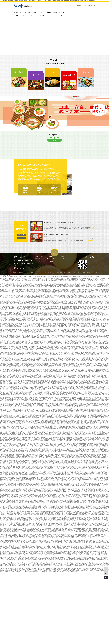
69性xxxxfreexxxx (90, 475)
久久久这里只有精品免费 (103, 529)
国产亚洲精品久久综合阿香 (97, 337)
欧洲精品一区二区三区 (43, 404)
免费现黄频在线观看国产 (29, 384)
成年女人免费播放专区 (39, 466)
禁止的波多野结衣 (24, 404)
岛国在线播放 (57, 509)
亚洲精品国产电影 (74, 544)
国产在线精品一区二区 (83, 397)
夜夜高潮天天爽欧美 (7, 482)
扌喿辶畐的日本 (76, 568)
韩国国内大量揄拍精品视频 (77, 375)
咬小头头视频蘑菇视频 (68, 497)
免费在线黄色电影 (69, 566)
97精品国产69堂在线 (89, 298)
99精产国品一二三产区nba (28, 461)
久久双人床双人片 (100, 317)
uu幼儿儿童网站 (42, 481)
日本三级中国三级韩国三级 (7, 298)
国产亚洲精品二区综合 (35, 401)
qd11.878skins (94, 486)
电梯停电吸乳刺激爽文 (62, 320)
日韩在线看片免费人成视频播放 (73, 313)
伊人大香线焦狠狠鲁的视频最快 (38, 407)
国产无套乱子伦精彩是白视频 (30, 426)
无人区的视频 (54, 555)
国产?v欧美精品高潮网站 (93, 504)
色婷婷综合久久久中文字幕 (78, 324)
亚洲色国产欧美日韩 (36, 477)
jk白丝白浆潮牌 (23, 289)
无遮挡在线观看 (44, 523)
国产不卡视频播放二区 (46, 572)
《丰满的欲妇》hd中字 (10, 381)
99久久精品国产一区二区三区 (88, 408)
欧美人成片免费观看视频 (41, 318)
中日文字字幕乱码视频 (80, 311)
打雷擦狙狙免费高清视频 (82, 454)
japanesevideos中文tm (78, 303)
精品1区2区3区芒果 (22, 332)
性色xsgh (81, 568)
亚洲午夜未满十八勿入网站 (101, 345)
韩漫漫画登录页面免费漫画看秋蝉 (84, 335)
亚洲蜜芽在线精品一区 (70, 414)
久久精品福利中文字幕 (51, 493)
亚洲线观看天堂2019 (101, 503)
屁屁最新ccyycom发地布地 (85, 278)
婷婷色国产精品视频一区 (101, 571)
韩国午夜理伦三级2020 (92, 385)
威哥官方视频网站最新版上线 (71, 427)
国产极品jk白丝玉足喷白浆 (38, 338)
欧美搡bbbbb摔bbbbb (29, 351)
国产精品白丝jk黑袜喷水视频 (58, 537)
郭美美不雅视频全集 (83, 316)
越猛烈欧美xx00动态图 (32, 529)
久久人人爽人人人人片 (56, 288)
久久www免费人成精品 (37, 495)
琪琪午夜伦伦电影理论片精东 (53, 356)
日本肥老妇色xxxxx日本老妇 (93, 565)
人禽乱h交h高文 (52, 427)
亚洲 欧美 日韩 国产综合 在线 (9, 414)
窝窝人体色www (84, 481)
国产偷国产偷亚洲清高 (43, 484)
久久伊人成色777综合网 (81, 538)
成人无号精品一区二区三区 (47, 400)
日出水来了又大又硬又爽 (47, 307)
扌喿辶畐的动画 (65, 527)
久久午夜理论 (14, 516)
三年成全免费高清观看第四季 (39, 384)
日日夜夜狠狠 (13, 551)
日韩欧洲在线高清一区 (4, 392)
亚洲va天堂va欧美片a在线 (46, 499)
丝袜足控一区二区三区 (34, 364)
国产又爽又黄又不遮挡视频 (95, 517)
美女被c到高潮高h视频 (60, 455)
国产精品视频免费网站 (72, 354)
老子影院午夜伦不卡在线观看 (31, 386)
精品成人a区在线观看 (31, 423)
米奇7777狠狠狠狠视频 (88, 514)
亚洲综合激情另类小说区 (70, 309)
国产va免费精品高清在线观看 (36, 288)
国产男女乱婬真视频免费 (26, 418)
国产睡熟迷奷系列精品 (89, 551)
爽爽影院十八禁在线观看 (29, 518)
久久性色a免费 (37, 443)
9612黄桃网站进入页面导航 (36, 431)
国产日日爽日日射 (100, 318)
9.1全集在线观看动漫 (43, 281)
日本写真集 (86, 290)
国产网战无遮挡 (62, 568)
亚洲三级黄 (106, 368)
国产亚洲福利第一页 (76, 345)
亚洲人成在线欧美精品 (75, 394)
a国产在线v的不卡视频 (13, 383)
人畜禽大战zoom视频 (72, 398)
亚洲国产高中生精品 (43, 401)
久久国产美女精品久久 (51, 442)
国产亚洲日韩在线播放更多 (66, 403)
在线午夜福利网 (19, 288)
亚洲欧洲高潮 (39, 533)
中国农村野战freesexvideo (55, 487)
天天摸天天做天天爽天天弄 (14, 424)
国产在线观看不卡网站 (39, 520)
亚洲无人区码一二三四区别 (91, 380)
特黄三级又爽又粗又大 (102, 374)
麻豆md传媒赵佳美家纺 (65, 413)
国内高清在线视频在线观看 (87, 511)
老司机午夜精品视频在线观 (73, 518)
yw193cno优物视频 (61, 535)
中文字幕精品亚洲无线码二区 (51, 480)
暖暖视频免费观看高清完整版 (50, 471)
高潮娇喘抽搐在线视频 (21, 421)
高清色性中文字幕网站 (65, 299)
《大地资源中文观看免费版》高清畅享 (73, 377)
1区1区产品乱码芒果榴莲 (10, 457)
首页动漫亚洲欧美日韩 (84, 542)
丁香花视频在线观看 (66, 397)
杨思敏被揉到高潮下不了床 (5, 354)
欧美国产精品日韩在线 (35, 345)
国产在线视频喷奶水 (38, 511)
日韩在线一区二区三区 (21, 561)
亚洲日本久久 (79, 341)
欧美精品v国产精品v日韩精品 (73, 512)
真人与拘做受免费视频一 (79, 423)
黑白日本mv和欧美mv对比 (39, 349)
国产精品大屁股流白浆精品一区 (7, 403)
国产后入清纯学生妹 (97, 526)
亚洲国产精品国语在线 (10, 415)
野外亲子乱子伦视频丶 (54, 320)
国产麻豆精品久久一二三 (50, 315)
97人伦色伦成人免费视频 (41, 383)
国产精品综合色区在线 (34, 472)
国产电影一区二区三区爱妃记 (76, 489)
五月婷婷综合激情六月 (27, 391)
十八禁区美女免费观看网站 (58, 351)
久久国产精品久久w (77, 329)
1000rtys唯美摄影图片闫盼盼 (66, 345)
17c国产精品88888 (40, 299)
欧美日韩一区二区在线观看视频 (34, 434)
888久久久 (55, 409)
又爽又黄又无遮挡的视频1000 (17, 292)
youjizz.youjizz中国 (61, 533)
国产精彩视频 (23, 362)
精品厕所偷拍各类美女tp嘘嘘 (81, 309)
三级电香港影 (70, 360)
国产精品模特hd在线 (86, 304)
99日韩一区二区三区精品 (39, 340)
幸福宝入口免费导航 (14, 552)
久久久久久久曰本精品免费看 (63, 423)
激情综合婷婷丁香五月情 (91, 323)
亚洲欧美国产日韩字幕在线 (15, 492)
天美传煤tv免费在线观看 (102, 387)
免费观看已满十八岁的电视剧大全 (72, 385)
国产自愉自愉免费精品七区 (60, 515)
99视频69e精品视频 (93, 303)
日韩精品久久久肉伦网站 (45, 298)
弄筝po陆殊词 (39, 504)
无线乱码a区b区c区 (21, 443)
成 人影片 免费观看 (50, 498)
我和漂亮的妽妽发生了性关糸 (10, 504)
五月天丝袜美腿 (51, 381)
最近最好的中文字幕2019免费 (19, 438)
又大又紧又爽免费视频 (28, 560)
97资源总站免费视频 (69, 546)
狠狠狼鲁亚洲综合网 (73, 295)
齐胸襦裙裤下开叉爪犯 (53, 545)
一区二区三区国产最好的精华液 (49, 497)
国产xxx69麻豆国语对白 (81, 469)
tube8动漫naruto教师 (30, 400)
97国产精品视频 (9, 391)
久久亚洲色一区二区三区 (29, 290)
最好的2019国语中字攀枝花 (9, 435)
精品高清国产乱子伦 (7, 374)
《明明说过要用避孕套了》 (95, 432)
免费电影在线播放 (6, 306)
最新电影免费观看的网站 (50, 386)
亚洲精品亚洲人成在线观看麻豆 (41, 440)
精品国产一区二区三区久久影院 (82, 461)
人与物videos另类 (15, 489)
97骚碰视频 (68, 286)
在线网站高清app (57, 526)
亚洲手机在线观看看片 (44, 351)
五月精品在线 (94, 499)
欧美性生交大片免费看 (24, 510)
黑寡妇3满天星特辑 (7, 400)
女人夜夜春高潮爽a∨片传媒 (72, 334)
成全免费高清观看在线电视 (83, 544)
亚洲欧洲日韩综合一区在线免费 (51, 295)
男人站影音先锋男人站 (102, 326)
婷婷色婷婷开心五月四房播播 (53, 514)
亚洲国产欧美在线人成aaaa (100, 528)
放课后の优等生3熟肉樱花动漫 (65, 421)
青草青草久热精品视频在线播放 (36, 526)
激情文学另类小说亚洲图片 (35, 286)
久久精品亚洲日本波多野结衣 (96, 395)
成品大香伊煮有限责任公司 (40, 343)
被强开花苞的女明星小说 (78, 337)
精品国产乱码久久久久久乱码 (100, 476)
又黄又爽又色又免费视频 (20, 316)
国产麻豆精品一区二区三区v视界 (78, 412)
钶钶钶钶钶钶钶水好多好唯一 (17, 341)
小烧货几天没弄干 (33, 300)
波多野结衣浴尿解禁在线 (49, 458)
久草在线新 (69, 374)
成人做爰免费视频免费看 (72, 461)
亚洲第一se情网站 (100, 315)
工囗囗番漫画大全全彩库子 (39, 370)
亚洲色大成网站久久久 (33, 476)
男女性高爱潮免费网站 (54, 552)
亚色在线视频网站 (39, 424)
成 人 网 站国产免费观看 (101, 335)
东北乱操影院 (29, 374)
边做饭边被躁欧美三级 (82, 409)
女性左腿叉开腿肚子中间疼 (25, 522)
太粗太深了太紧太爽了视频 (76, 540)
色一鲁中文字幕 (42, 327)
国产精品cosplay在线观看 (80, 281)
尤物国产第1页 (79, 511)
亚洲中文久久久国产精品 (46, 282)
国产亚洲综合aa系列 (66, 548)
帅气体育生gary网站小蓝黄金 (39, 290)
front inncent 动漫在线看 (20, 465)
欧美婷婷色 (24, 387)
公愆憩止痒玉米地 (14, 432)
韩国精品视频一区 (9, 434)
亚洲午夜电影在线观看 (66, 394)
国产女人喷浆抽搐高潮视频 (12, 413)
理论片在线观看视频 (95, 482)
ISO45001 (40, 193)
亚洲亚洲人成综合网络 (30, 349)
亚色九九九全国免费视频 (77, 557)
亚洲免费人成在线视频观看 (86, 389)
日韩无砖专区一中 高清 (96, 465)
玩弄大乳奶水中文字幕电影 (50, 420)
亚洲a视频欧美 (72, 423)
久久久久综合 (96, 329)
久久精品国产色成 (26, 381)
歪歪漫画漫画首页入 (88, 501)
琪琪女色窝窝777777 (99, 523)
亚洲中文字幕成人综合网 (103, 461)
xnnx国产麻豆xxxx (8, 300)
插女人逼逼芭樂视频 (6, 432)
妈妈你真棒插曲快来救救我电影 (45, 443)
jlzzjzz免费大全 (77, 294)
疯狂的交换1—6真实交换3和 (98, 436)
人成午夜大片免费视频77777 (91, 292)
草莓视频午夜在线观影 (86, 489)
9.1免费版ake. (12, 563)
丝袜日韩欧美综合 (94, 425)
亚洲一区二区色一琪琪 (86, 328)
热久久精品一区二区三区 (46, 518)
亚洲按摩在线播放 (4, 421)
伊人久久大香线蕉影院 (69, 503)
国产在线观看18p (16, 289)
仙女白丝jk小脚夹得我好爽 (51, 383)
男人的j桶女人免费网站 (84, 505)
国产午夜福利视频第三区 (74, 338)
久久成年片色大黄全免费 (70, 294)
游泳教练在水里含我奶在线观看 (92, 537)
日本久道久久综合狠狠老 (84, 339)
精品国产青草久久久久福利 (92, 403)
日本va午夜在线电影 (67, 417)
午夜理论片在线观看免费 (101, 546)
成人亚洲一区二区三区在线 (7, 380)
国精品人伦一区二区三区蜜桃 (82, 565)
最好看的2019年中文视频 (83, 367)
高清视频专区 (60, 545)
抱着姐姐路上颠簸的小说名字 (11, 518)
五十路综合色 (87, 305)
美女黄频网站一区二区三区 (36, 287)
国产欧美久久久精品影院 (102, 540)
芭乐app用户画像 (46, 361)
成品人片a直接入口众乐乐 (99, 368)
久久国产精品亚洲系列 (6, 492)
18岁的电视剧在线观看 (67, 555)
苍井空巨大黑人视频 (98, 283)
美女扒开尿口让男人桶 (7, 312)
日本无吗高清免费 (33, 561)
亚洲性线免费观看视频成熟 (16, 344)
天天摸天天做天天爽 (22, 379)
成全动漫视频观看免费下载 (34, 381)
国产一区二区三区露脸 (91, 454)
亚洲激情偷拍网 (74, 538)
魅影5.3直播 (81, 352)
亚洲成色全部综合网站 (50, 343)
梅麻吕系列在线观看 (41, 321)
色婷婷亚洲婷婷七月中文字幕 (53, 483)
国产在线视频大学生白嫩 (80, 482)
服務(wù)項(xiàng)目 (30, 13)
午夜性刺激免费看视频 (11, 480)
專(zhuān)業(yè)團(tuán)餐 (69, 77)
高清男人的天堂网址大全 (101, 411)
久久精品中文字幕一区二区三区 (74, 527)
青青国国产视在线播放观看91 (52, 417)
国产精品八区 (49, 529)
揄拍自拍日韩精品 (33, 455)
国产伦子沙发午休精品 (39, 379)
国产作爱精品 (36, 543)
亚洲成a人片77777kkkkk (94, 566)
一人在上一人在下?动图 (27, 412)
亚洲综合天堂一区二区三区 (9, 389)
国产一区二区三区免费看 (77, 355)
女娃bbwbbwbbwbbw (51, 396)
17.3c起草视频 (14, 407)
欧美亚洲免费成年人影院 (73, 332)
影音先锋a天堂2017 (88, 451)
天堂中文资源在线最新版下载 (63, 438)
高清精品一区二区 (42, 509)
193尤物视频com (50, 401)
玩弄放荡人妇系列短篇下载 (84, 472)
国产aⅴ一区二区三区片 (27, 357)
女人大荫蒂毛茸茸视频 (76, 287)
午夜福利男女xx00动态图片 (48, 338)
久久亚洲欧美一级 (102, 338)
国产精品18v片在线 (49, 539)
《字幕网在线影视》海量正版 (17, 300)
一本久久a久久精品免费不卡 (89, 364)
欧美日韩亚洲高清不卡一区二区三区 (62, 434)
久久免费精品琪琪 (47, 407)
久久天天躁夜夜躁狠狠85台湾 (11, 444)
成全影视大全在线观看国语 (93, 561)
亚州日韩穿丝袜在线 (53, 303)
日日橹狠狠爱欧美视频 (5, 397)
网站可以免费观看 (58, 451)
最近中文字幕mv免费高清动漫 (102, 380)
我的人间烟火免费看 (79, 535)
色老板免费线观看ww (49, 409)
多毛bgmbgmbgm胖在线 (48, 437)
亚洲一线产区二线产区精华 (90, 322)
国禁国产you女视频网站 (15, 451)
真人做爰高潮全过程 (31, 520)
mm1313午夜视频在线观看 (18, 525)
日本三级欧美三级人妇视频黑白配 (67, 556)
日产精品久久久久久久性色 (17, 565)
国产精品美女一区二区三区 (20, 543)
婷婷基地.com (3, 401)
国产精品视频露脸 (64, 526)
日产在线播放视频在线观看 (31, 324)
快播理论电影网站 (37, 464)
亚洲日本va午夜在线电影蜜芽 (43, 375)
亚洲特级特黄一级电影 (34, 483)
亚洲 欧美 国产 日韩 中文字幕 (88, 375)
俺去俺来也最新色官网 (67, 357)
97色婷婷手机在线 (40, 437)
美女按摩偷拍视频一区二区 (89, 366)
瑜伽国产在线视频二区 (103, 329)
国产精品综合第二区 (6, 417)
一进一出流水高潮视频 (25, 556)
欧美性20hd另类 (61, 350)
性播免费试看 (74, 403)
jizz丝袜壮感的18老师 (59, 278)
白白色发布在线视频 (43, 540)
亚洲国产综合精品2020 (59, 349)
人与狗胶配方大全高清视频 (59, 424)
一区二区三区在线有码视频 (5, 453)
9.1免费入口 (98, 491)
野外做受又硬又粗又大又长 (62, 374)
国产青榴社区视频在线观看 (9, 361)
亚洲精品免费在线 (17, 311)
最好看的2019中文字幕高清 (71, 283)
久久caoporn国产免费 (20, 427)
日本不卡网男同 (42, 385)
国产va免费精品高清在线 (65, 520)
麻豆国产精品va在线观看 (41, 529)
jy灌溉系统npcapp (4, 498)
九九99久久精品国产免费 (36, 284)
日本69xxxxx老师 (100, 303)
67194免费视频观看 (98, 412)
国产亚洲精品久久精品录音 (57, 327)
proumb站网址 (96, 284)
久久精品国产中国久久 (6, 318)
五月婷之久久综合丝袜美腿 (90, 460)
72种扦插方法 (66, 537)
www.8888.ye (66, 441)
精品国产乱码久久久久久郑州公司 (7, 320)
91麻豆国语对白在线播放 (79, 424)
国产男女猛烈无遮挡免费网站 (51, 538)
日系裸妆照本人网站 (100, 414)
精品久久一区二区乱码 (4, 345)
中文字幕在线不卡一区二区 (22, 449)
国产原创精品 (106, 397)
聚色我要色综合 (98, 322)
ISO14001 (54, 193)
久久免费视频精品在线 (31, 395)
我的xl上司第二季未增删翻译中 (99, 475)
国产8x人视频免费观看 (63, 477)
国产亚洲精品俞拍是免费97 (75, 494)
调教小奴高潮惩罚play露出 (81, 362)
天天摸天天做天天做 (67, 540)
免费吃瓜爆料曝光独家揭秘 (91, 409)
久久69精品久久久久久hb (101, 455)
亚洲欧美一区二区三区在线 (74, 528)
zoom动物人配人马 (73, 460)
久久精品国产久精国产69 (57, 330)
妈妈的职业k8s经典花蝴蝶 (37, 568)
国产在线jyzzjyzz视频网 (56, 466)
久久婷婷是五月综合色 (84, 527)
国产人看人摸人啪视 (94, 498)
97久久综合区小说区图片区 (33, 317)
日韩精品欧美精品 (55, 290)
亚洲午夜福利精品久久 (34, 552)
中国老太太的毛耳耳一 (44, 293)
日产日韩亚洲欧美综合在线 (18, 549)
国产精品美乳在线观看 (34, 334)
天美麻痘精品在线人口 (104, 527)
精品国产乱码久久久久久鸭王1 (96, 350)
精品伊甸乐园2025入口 (81, 360)
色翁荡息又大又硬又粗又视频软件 (33, 514)
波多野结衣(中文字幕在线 (74, 358)
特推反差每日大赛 (65, 358)
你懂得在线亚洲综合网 (7, 521)
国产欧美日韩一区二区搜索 (55, 522)
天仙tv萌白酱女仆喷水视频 (83, 560)
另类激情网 (10, 571)
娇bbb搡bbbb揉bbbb (6, 491)
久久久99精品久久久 (77, 317)
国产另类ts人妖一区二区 (70, 415)
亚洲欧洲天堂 (60, 417)
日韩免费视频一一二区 (73, 438)
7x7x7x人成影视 (96, 391)
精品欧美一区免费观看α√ (40, 426)
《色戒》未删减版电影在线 (35, 303)
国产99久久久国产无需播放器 (75, 498)
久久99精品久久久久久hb (19, 401)
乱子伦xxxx (73, 396)
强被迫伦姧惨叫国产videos (22, 436)
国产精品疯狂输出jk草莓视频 (100, 364)
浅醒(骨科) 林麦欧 (100, 481)
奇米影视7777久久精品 (77, 386)
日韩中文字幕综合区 (83, 374)
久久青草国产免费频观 (9, 455)
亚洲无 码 (39, 374)
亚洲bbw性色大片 (8, 412)
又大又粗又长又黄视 (60, 480)
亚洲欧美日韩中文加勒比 (57, 440)
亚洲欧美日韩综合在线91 (66, 431)
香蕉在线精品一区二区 (30, 358)
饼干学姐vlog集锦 (27, 281)
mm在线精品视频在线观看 (50, 527)
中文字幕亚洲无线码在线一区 (58, 437)
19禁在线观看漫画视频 (69, 303)
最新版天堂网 (51, 516)
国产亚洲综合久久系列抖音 (7, 338)
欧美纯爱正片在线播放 (9, 560)
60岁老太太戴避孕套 (67, 311)
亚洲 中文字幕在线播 (85, 293)
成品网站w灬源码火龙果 (45, 341)
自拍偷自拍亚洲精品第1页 (25, 472)
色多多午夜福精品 (11, 477)
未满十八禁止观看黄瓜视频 (83, 525)
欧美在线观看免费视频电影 (12, 548)
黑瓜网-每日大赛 (7, 552)
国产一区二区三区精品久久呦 (57, 357)
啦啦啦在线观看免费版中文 (56, 403)
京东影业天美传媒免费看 (9, 431)
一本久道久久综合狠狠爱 (69, 470)
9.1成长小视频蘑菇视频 (5, 396)
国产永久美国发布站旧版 (89, 320)
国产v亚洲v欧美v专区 (60, 538)
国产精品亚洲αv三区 (53, 438)
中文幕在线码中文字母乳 (75, 346)
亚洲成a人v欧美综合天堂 (12, 554)
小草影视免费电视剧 (102, 532)
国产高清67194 (24, 440)
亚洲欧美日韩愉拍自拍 (54, 512)
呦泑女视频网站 (76, 339)
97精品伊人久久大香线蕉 (60, 508)
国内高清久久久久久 (7, 495)
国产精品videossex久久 (99, 370)
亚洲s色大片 (103, 377)
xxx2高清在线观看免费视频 (72, 318)
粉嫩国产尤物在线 (54, 535)
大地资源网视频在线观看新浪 (50, 455)
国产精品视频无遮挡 (76, 278)
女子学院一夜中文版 (43, 430)
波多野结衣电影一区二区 (95, 304)
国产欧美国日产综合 (23, 304)
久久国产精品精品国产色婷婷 (5, 420)
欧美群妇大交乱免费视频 (92, 521)
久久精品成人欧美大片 (11, 307)
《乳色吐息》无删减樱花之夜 (24, 491)
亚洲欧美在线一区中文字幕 (43, 544)
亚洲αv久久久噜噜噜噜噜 (7, 487)
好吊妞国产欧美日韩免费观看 (49, 358)
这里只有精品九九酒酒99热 (14, 305)
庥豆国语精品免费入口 (34, 402)
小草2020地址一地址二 (9, 525)
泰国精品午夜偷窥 (14, 374)
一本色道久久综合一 (78, 569)
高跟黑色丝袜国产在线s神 (68, 278)
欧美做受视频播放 (47, 378)
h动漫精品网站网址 (13, 283)
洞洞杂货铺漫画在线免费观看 (85, 381)
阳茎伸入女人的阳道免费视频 (32, 414)
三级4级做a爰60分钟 (93, 505)
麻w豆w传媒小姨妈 (55, 460)
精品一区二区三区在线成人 (27, 341)
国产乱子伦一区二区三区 (29, 432)
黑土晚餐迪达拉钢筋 (99, 407)
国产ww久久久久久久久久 (6, 377)
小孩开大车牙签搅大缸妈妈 (98, 472)
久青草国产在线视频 (49, 448)
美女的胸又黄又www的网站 (54, 561)
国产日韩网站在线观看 (22, 486)
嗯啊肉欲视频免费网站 (28, 407)
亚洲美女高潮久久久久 (97, 471)
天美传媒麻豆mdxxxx (32, 299)
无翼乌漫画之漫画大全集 (23, 489)
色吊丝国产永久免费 (12, 531)
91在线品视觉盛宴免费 (71, 500)
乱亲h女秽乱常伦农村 (43, 452)
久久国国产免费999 (82, 327)
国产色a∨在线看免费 (96, 569)
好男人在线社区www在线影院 (72, 320)
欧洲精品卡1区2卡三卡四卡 (97, 296)
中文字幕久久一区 (48, 406)
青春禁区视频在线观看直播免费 (16, 419)
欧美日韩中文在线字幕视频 (76, 567)
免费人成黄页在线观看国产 (59, 549)
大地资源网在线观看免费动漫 (57, 489)
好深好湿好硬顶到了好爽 (104, 362)
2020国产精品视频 (57, 449)
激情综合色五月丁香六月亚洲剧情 (60, 385)
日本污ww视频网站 (46, 550)
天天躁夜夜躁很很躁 (54, 464)
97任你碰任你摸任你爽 (61, 341)
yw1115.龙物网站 (81, 459)
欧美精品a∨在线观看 (61, 372)
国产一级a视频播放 (9, 484)
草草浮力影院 (14, 566)
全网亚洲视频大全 (13, 443)
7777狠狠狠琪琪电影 (81, 460)
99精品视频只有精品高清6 (72, 486)
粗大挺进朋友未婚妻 (5, 563)
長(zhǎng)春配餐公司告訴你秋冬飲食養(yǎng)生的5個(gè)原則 (59, 223)
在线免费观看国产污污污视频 (58, 481)
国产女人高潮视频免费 (43, 301)
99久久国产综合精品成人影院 (76, 440)
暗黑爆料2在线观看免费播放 (28, 360)
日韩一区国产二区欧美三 (25, 303)
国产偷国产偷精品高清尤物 (17, 327)
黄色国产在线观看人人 (39, 500)
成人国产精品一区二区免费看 (20, 349)
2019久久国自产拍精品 (12, 423)
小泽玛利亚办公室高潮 (78, 372)
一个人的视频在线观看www (61, 318)
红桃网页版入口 (15, 343)
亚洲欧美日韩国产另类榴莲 (14, 364)
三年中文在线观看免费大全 (102, 478)
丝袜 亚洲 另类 (97, 550)
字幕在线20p (61, 472)
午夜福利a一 (41, 542)
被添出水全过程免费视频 (92, 316)
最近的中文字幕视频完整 (85, 432)
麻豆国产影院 (23, 400)
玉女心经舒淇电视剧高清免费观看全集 (11, 367)
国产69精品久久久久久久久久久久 (35, 320)
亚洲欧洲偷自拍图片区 (92, 544)
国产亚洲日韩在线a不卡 (75, 284)
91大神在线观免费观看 (56, 425)
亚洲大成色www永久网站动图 (99, 441)
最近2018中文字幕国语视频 (44, 528)
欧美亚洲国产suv (68, 310)
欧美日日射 (67, 352)
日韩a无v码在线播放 (48, 454)
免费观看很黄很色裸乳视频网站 (13, 528)
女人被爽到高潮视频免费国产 (21, 447)
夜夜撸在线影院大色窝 (30, 505)
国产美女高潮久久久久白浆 (13, 332)
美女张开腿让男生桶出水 (92, 419)
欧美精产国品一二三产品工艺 (47, 306)
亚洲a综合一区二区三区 (98, 480)
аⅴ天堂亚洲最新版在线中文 (88, 477)
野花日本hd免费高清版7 (22, 367)
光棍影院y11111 (53, 488)
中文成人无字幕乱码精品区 (32, 449)
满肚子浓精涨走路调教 (8, 295)
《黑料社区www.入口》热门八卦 (63, 295)
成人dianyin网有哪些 (54, 533)
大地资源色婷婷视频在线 (63, 322)
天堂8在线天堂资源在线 (90, 476)
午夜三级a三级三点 (84, 494)
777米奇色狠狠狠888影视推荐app (53, 281)
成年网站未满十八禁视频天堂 (85, 425)
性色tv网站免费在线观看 (39, 296)
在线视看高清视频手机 (103, 468)
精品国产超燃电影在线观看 (64, 565)
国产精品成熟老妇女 (41, 455)
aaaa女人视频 (78, 400)
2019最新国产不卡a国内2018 (49, 542)
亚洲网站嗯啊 (76, 367)
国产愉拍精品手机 (16, 346)
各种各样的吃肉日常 (89, 357)
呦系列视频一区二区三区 (57, 379)
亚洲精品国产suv (54, 368)
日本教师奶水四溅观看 (61, 289)
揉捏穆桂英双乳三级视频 (60, 546)
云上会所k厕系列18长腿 (79, 326)
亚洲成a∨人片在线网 (9, 527)
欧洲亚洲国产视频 (6, 323)
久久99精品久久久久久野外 (97, 552)
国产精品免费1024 (65, 379)
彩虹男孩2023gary (95, 362)
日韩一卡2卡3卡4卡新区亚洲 (23, 385)
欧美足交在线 (15, 486)
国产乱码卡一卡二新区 (28, 572)
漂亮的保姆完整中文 (63, 486)
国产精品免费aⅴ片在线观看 (51, 289)
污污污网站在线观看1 (8, 327)
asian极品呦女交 (52, 451)
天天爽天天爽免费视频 (29, 478)
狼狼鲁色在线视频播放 (68, 350)
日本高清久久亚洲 (95, 423)
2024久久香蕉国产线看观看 (32, 375)
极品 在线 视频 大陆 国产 (11, 427)
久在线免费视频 (35, 374)
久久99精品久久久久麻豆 (88, 515)
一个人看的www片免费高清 (82, 545)
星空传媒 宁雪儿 (98, 497)
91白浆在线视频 (56, 384)
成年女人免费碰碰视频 (24, 521)
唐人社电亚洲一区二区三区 (87, 296)
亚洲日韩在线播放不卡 (94, 390)
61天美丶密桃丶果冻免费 (47, 379)
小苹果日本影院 (88, 327)
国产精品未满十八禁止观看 (21, 516)
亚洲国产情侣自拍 (46, 390)
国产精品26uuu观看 (72, 400)
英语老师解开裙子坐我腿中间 (43, 515)
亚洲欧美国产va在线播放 (86, 340)
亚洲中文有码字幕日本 (64, 569)
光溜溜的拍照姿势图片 (22, 370)
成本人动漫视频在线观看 (13, 324)
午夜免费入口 (34, 468)
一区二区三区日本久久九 (26, 327)
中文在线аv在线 (28, 316)
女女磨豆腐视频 (55, 426)
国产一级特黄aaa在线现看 (46, 432)
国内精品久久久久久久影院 (75, 505)
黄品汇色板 (28, 452)
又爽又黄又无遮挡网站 (69, 402)
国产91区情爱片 (23, 505)
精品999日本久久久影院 (64, 384)
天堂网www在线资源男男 (6, 419)
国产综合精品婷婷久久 (15, 369)
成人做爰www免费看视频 (67, 340)
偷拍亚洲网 (23, 394)
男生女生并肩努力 (15, 517)
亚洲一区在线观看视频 (19, 457)
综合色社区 (61, 366)
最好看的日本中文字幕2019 (73, 543)
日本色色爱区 (104, 471)
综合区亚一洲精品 (44, 396)
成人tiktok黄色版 (74, 555)
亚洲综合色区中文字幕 (101, 563)
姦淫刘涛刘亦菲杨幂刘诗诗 (73, 504)
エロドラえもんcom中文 (38, 486)
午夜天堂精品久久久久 (94, 415)
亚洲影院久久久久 (23, 347)
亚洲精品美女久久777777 (8, 286)
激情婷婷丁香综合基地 (41, 323)
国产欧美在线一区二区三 (62, 409)
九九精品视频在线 (16, 488)
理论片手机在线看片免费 (15, 568)
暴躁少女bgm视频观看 (38, 413)
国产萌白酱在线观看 (16, 494)
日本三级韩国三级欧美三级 (46, 565)
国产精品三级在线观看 (57, 401)
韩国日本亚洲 (42, 549)
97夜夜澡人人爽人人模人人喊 (54, 477)
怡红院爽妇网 (96, 286)
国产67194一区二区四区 (81, 398)
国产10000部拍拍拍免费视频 (10, 351)
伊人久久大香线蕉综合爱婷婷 (18, 391)
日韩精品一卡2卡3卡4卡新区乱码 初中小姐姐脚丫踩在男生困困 (63, 419)
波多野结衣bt (28, 506)
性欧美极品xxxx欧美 (65, 468)
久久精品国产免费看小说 (99, 443)
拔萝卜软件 (52, 510)
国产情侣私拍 (7, 505)
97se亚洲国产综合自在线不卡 (76, 464)
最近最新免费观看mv (92, 354)
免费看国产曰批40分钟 (7, 430)
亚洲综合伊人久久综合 (77, 430)
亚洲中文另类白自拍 (67, 448)
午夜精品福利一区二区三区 (93, 358)
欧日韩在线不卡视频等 (95, 510)
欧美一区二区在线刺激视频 (98, 434)
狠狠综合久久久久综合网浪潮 (100, 310)
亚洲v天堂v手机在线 (75, 374)
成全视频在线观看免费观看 (45, 535)
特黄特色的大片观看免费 (52, 446)
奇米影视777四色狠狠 (63, 404)
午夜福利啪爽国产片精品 (20, 497)
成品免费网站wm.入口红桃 (46, 461)
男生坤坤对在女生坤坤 (4, 425)
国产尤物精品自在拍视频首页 (35, 556)
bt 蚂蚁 (88, 347)
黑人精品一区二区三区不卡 (104, 391)
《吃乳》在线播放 (9, 567)
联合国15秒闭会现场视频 (17, 337)
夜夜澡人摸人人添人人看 (71, 305)
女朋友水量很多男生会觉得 (84, 504)
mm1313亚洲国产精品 (80, 378)
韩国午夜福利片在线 (11, 468)
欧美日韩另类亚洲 (88, 482)
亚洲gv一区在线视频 (30, 486)
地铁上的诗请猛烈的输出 (63, 476)
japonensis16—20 (78, 373)
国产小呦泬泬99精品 (19, 368)
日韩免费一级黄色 (94, 453)
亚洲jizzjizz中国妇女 (5, 493)
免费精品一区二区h (92, 548)
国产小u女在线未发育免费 (56, 407)
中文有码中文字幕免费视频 (20, 500)
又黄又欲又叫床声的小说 (30, 465)
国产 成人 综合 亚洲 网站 (41, 538)
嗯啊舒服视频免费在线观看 (101, 316)
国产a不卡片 (83, 466)
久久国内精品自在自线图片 (14, 478)
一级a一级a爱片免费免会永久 (8, 511)
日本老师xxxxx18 (52, 310)
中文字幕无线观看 (46, 309)
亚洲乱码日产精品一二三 (76, 455)
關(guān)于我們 (24, 13)
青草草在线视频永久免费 (93, 542)
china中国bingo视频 (19, 357)
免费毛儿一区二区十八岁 (101, 494)
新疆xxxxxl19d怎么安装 (54, 476)
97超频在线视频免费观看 (94, 406)
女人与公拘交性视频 (96, 568)
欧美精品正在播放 (83, 284)
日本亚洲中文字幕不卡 (7, 328)
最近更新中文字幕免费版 (60, 317)
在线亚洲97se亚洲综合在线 (55, 280)
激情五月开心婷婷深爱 (88, 487)
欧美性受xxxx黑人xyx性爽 (35, 535)
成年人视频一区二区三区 (20, 504)
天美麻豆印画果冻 (91, 280)
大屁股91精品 (84, 392)
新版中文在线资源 (63, 335)
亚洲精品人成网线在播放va (38, 361)
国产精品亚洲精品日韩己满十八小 (23, 542)
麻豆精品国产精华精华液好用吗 (16, 360)
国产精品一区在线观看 (19, 356)
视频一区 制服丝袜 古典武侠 (92, 309)
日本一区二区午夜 (76, 478)
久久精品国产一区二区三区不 (43, 517)
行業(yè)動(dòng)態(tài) (43, 13)
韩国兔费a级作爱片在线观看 (65, 396)
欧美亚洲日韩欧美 (18, 555)
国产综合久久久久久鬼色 (85, 498)
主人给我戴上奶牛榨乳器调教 (64, 514)
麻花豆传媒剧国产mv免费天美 (96, 372)
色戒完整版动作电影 (82, 563)
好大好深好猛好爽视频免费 (98, 477)
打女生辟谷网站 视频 (40, 458)
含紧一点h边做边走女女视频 (76, 449)
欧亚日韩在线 (73, 306)
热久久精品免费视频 (73, 572)
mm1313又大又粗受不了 (88, 520)
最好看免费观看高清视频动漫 (90, 369)
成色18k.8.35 (9, 517)
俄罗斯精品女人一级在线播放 (16, 418)
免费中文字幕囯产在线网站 (53, 391)
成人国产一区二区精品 (68, 478)
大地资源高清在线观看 (59, 321)
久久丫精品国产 (80, 334)
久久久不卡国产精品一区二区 (57, 282)
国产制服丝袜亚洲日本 (82, 411)
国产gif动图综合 (26, 527)
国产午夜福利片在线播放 (98, 429)
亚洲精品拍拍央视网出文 (21, 506)
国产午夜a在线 (64, 563)
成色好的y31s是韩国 (86, 390)
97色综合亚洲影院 (41, 397)
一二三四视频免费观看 (32, 458)
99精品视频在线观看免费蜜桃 (20, 454)
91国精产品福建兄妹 (105, 449)
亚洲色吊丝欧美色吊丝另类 (81, 421)
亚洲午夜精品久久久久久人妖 (18, 487)
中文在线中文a (88, 321)
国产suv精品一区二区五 (96, 400)
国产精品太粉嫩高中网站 (24, 441)
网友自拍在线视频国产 (37, 492)
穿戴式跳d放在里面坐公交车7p (99, 298)
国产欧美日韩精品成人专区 (11, 538)
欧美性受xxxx (77, 316)
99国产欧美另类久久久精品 (43, 402)
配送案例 (55, 12)
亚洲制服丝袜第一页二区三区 (91, 563)
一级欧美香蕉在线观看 (47, 296)
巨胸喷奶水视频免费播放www (24, 323)
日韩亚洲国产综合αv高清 (56, 413)
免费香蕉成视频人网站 (101, 409)
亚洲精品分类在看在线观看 (78, 546)
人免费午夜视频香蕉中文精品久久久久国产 (55, 540)
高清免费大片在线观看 (44, 477)
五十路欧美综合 (90, 329)
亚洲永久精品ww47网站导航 (73, 327)
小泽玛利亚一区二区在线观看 (49, 299)
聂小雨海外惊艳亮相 (55, 322)
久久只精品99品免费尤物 (63, 518)
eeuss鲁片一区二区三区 (75, 357)
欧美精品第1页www (49, 449)
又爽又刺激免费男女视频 (26, 535)
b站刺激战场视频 (9, 317)
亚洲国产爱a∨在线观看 (45, 569)
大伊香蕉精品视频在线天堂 (70, 482)
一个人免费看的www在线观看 (49, 332)
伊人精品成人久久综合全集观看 (35, 283)
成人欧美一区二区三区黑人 (19, 459)
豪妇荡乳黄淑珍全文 (74, 560)
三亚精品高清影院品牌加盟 (89, 412)
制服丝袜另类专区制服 (99, 493)
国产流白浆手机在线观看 (93, 326)
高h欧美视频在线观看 (66, 451)
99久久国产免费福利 (81, 310)
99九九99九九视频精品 (74, 434)
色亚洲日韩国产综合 (22, 358)
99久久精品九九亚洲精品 (42, 333)
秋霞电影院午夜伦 (11, 555)
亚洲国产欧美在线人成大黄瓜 (43, 352)
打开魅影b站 (48, 563)
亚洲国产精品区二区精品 (4, 357)
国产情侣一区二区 (56, 486)
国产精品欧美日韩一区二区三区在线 (59, 283)
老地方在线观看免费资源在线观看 (7, 546)
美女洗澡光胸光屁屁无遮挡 (74, 280)
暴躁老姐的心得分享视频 (29, 443)
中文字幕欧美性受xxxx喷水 (65, 449)
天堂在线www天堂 (65, 362)
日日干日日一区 (57, 498)
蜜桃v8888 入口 (53, 361)
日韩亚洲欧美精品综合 (18, 387)
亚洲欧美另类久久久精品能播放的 (59, 364)
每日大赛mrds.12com (61, 298)
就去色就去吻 (46, 561)
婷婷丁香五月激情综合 (72, 315)
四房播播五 (90, 434)
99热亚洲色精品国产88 (67, 307)
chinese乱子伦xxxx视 (71, 395)
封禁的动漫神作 (83, 435)
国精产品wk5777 (24, 495)
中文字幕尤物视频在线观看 (42, 304)
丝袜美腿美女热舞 (78, 328)
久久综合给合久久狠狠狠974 (25, 364)
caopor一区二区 (64, 500)
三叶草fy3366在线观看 (73, 475)
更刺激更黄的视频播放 (34, 551)
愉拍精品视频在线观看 (17, 529)
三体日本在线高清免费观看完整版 (22, 480)
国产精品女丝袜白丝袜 (12, 421)
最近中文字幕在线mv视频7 (70, 551)
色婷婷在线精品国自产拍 (7, 494)
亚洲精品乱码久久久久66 (76, 521)
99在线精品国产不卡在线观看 (26, 503)
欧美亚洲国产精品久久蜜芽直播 (49, 278)
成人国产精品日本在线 (45, 320)
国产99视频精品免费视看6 (33, 352)
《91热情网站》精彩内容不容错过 (33, 516)
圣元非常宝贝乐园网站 (55, 572)
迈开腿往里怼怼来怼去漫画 (10, 512)
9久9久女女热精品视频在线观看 (14, 363)
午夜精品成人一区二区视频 (20, 477)
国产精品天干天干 (100, 458)
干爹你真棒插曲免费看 (80, 286)
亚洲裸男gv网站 (58, 420)
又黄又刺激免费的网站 (103, 321)
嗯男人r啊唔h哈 (72, 569)
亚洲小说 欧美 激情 (22, 309)
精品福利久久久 (86, 532)
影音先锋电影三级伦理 (8, 284)
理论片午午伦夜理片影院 (6, 344)
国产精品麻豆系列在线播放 (37, 572)
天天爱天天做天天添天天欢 (87, 300)
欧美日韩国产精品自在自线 (17, 532)
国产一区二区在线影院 (24, 434)
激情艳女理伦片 (39, 423)
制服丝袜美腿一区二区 (99, 474)
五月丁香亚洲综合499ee (41, 425)
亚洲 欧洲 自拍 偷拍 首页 (66, 567)
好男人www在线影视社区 (37, 403)
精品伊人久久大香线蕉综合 (45, 368)
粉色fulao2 (68, 408)
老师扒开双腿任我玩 (31, 363)
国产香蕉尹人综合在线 (26, 567)
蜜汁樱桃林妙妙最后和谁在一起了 (25, 396)
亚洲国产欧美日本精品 (9, 401)
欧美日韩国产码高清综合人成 (71, 341)
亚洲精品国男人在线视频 (67, 442)
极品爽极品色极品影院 (83, 313)
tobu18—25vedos (26, 562)
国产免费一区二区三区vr (33, 333)
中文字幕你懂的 (102, 278)
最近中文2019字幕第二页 (34, 474)
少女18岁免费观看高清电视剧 (81, 500)
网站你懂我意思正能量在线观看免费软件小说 (37, 527)
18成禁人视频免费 (52, 352)
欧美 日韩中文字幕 (11, 352)
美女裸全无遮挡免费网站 (61, 323)
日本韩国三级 (41, 472)
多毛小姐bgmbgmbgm (56, 554)
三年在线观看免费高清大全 (46, 495)
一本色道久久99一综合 (102, 464)
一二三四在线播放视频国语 (39, 406)
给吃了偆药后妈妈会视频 (60, 497)
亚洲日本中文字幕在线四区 (25, 286)
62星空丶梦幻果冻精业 (98, 435)
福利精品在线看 (103, 426)
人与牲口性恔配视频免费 (16, 303)
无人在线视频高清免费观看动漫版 (32, 310)
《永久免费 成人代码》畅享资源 (65, 544)
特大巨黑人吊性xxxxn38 (82, 480)
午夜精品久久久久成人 (77, 301)
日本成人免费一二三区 (27, 468)
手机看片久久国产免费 (81, 407)
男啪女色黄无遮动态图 (62, 292)
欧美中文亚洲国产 (53, 298)
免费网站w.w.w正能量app (47, 288)
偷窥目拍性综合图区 (53, 311)
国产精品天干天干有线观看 (44, 557)
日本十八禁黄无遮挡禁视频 (39, 454)
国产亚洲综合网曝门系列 (29, 322)
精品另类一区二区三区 (20, 512)
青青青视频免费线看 (38, 438)
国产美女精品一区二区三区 (51, 323)
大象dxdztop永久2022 (102, 560)
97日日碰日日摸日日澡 (62, 469)
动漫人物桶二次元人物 (15, 326)
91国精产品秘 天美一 (48, 521)
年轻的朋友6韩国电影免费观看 (94, 446)
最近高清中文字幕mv (76, 465)
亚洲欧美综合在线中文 (46, 532)
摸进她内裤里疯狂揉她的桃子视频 (31, 417)
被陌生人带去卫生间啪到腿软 (79, 534)
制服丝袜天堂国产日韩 (15, 377)
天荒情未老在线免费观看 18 (46, 418)
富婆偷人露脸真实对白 (102, 543)
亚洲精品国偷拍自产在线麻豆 (64, 483)
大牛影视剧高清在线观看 (76, 307)
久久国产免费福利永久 (46, 487)
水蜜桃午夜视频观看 (60, 471)
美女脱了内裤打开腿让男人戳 (10, 474)
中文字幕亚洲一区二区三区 (33, 335)
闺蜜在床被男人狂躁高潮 (15, 318)
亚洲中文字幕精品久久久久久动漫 (95, 413)
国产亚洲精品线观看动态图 (6, 341)
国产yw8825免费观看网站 (68, 472)
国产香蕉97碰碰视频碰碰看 (87, 373)
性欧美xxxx (77, 419)
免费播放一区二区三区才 (65, 373)
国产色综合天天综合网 (4, 447)
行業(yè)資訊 (22, 238)
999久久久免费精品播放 (21, 466)
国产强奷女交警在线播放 (49, 549)
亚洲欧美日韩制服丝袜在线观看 (57, 532)
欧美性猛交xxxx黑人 (40, 300)
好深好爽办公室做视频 (103, 349)
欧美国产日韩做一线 (58, 542)
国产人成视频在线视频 (10, 362)
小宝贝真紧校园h (83, 448)
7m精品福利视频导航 (38, 392)
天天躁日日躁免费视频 (94, 512)
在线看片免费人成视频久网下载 (59, 294)
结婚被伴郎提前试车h (8, 534)
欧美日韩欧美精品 (53, 374)
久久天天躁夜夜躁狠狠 (92, 494)
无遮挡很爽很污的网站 (51, 317)
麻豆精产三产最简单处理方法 (18, 437)
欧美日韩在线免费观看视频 (84, 488)
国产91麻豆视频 (90, 509)
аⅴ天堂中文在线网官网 (27, 328)
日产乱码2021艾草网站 (66, 444)
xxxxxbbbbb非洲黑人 (15, 544)
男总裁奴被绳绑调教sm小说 (34, 385)
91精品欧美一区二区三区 (45, 522)
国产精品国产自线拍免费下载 (6, 335)
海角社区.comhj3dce (74, 401)
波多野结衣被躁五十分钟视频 (86, 377)
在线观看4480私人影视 (29, 394)
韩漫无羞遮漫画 (99, 311)
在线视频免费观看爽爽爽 (47, 511)
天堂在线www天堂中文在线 (59, 343)
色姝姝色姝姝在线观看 (60, 361)
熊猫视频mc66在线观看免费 (38, 497)
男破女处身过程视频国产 (77, 390)
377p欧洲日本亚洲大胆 (28, 512)
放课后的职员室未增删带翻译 (78, 549)
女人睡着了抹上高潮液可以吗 (21, 375)
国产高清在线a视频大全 (56, 495)
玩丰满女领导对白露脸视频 (61, 493)
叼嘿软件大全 (31, 340)
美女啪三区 (18, 531)
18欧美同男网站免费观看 (80, 305)
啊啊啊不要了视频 (60, 311)
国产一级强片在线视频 (55, 313)
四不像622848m (47, 395)
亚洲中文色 (49, 506)
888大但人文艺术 (86, 415)
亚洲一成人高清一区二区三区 (32, 339)
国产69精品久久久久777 (32, 444)
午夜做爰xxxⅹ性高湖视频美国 (103, 351)
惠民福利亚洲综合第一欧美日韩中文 (87, 333)
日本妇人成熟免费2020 (74, 397)
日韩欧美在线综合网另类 (62, 339)
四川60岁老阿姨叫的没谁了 (40, 494)
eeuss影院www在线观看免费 (82, 283)
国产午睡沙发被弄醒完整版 (25, 453)
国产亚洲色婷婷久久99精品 (42, 339)
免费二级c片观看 (57, 373)
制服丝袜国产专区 (105, 412)
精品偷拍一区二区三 (92, 571)
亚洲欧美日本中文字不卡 (89, 379)
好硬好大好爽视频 (73, 565)
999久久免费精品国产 (50, 326)
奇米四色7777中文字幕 (92, 481)
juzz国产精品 (63, 304)
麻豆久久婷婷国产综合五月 (68, 435)
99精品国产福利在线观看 (90, 466)
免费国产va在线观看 (85, 483)
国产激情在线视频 (19, 508)
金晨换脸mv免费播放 (63, 334)
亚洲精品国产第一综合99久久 (7, 289)
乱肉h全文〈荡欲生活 (12, 345)
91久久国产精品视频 (12, 392)
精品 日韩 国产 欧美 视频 (87, 401)
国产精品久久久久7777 (32, 321)
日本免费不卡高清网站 (18, 320)
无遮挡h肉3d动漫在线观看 (83, 358)
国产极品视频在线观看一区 (77, 349)
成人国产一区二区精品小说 (74, 429)
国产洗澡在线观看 (17, 526)
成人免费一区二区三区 (91, 539)
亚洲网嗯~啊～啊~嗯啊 (24, 451)
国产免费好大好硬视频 (64, 517)
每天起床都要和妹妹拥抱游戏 (65, 561)
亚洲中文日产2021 (81, 379)
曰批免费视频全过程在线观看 (28, 390)
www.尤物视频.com (13, 520)
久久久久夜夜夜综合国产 (17, 338)
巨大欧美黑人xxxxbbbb (75, 448)
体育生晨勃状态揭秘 (99, 344)
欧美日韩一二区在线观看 (73, 411)
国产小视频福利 (59, 383)
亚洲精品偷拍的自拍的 (40, 420)
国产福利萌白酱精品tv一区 (98, 355)
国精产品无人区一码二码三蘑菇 (58, 454)
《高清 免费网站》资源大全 (21, 452)
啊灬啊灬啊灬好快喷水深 (88, 471)
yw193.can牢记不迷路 (66, 312)
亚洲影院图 (26, 389)
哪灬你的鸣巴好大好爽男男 (103, 332)
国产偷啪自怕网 (19, 551)
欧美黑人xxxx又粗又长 (44, 381)
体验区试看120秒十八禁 (64, 534)
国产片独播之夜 (35, 446)
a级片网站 (49, 555)
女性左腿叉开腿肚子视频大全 (5, 451)
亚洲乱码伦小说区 (93, 488)
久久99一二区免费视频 (21, 413)
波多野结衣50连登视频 (97, 514)
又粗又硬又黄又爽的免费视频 (45, 415)
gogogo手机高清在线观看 (56, 286)
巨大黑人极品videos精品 (57, 468)
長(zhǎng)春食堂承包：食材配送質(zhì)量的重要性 (56, 234)
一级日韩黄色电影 (90, 392)
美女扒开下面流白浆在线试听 (22, 444)
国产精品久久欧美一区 (65, 531)
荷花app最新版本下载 (40, 355)
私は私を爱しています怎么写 (35, 525)
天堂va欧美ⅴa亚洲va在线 (49, 394)
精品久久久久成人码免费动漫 (102, 463)
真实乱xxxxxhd (59, 555)
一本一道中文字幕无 (6, 503)
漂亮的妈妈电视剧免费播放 (56, 432)
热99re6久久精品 (54, 506)
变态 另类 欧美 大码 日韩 (12, 461)
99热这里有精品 (104, 305)
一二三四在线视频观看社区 (48, 457)
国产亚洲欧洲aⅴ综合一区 (87, 569)
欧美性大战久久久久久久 (27, 565)
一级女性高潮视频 (101, 293)
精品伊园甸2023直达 (69, 367)
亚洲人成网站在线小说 (27, 549)
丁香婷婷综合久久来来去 (97, 520)
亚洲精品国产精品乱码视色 (90, 310)
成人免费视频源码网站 (49, 294)
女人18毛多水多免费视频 (11, 350)
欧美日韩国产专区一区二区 (65, 338)
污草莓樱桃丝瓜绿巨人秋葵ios (55, 531)
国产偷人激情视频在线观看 (13, 557)
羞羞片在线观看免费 (66, 330)
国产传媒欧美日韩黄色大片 (103, 330)
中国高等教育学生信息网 (35, 280)
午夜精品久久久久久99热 (31, 362)
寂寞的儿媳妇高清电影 (14, 306)
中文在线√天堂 (14, 436)
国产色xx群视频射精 (65, 458)
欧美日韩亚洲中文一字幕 (84, 470)
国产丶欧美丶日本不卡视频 (35, 354)
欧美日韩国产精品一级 (19, 415)
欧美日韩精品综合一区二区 (72, 459)
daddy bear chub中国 (28, 356)
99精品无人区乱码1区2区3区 (56, 563)
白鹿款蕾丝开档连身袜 (29, 543)
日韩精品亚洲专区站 (72, 322)
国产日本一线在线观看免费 (26, 284)
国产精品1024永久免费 (80, 514)
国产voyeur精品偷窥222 (31, 347)
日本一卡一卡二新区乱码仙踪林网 (75, 343)
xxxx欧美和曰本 (3, 471)
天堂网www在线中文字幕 (83, 556)
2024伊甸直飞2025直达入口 (68, 324)
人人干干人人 (22, 494)
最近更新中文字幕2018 (10, 539)
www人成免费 (83, 357)
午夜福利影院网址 (45, 311)
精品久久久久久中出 (39, 362)
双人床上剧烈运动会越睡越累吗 (32, 515)
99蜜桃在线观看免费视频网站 (30, 469)
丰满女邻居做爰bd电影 (100, 454)
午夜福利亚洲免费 (90, 284)
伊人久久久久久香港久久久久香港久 (17, 426)
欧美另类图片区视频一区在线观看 (85, 312)
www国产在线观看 (79, 508)
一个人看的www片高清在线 (25, 493)
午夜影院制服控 (88, 332)
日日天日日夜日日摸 (17, 329)
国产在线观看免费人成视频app (26, 492)
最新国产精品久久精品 (42, 498)
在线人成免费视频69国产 (30, 511)
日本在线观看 (76, 556)
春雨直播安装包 (64, 392)
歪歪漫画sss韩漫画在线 (95, 278)
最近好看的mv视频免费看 (34, 542)
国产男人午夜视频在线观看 (101, 544)
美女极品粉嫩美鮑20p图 (8, 315)
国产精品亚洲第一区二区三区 (57, 307)
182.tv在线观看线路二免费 (5, 340)
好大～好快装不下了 (65, 347)
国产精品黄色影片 (9, 379)
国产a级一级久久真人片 (35, 430)
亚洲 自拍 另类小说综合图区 (34, 389)
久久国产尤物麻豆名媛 (42, 289)
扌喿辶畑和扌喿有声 (6, 458)
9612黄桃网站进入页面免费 (95, 442)
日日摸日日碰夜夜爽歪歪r (69, 487)
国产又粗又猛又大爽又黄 (39, 358)
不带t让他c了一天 (86, 414)
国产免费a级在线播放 (52, 459)
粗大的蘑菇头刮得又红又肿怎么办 (77, 383)
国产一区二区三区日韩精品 (65, 499)
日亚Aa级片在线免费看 (13, 425)
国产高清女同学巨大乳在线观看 (48, 424)
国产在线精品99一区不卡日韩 (41, 436)
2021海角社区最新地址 (89, 281)
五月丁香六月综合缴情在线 (55, 520)
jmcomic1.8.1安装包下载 (88, 286)
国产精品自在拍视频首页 (27, 380)
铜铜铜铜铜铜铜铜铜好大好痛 (10, 533)
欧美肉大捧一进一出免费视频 (91, 404)
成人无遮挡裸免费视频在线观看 (7, 287)
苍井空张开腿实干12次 (57, 306)
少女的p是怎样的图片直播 (56, 345)
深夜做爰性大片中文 (24, 335)
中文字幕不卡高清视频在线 (55, 569)
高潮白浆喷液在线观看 (37, 360)
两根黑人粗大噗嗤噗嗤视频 (57, 296)
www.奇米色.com (93, 335)
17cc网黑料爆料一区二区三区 (25, 280)
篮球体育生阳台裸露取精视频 (93, 543)
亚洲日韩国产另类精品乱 (100, 516)
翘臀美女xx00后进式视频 (60, 415)
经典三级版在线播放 (100, 521)
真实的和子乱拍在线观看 (79, 363)
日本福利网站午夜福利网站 (101, 369)
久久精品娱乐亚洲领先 (59, 560)
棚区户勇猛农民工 (24, 321)
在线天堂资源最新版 (18, 455)
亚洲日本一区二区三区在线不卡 (103, 419)
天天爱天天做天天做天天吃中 (39, 471)
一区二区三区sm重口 (27, 487)
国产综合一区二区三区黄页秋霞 (94, 307)
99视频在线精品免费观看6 (60, 412)
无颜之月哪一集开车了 (38, 311)
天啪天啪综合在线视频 (71, 378)
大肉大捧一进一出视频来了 (15, 417)
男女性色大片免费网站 (93, 444)
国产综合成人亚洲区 (61, 453)
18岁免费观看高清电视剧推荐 (28, 296)
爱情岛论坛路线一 (9, 313)
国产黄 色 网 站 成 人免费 (63, 543)
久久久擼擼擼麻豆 (74, 444)
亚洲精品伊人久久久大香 (23, 343)
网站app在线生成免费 (7, 358)
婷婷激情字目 (9, 562)
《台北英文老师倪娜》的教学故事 (6, 406)
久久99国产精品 (92, 299)
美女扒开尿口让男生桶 (29, 427)
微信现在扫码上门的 (77, 481)
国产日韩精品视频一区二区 (45, 280)
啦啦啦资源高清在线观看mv (25, 526)
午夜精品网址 (30, 495)
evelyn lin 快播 (97, 535)
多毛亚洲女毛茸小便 (37, 400)
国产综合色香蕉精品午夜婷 (41, 558)
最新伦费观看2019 (58, 386)
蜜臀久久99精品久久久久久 (12, 378)
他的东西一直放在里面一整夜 (39, 447)
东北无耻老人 (68, 289)
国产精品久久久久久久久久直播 (75, 516)
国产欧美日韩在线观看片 (15, 304)
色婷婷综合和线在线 (77, 402)
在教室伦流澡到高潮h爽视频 (34, 491)
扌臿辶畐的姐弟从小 (99, 299)
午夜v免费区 (57, 396)
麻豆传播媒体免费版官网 (30, 406)
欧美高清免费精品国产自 (66, 306)
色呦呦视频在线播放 (36, 549)
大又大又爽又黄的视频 (78, 477)
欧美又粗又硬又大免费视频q (33, 498)
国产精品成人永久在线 (7, 522)
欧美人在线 (28, 561)
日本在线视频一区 (84, 329)
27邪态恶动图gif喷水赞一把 (94, 461)
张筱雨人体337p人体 (93, 540)
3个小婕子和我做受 (6, 514)
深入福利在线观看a (21, 378)
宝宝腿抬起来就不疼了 (47, 413)
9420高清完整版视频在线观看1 (32, 315)
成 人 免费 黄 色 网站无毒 (96, 484)
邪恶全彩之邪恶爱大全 (7, 303)
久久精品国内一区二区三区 (93, 525)
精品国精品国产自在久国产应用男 (77, 499)
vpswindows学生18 (95, 378)
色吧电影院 (92, 550)
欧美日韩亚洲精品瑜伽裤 (92, 417)
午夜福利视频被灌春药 (20, 282)
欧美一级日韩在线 (40, 561)
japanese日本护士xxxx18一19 (25, 528)
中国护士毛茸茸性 (99, 431)
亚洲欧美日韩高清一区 (74, 299)
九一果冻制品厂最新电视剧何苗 (23, 463)
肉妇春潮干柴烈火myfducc (26, 429)
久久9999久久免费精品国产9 (5, 568)
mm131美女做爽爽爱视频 (64, 290)
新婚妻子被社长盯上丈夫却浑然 (68, 492)
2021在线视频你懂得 (25, 344)
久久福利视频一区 (79, 395)
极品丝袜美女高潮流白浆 (88, 424)
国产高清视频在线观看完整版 (74, 562)
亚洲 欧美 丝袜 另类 (64, 407)
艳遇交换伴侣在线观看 (37, 341)
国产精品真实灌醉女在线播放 (46, 525)
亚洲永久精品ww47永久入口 (100, 437)
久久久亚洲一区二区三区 (32, 409)
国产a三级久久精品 (102, 565)
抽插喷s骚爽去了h (69, 390)
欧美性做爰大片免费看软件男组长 (99, 487)
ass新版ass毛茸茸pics (95, 328)
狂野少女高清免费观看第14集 (7, 476)
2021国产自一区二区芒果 (47, 489)
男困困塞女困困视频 (43, 441)
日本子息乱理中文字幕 (12, 542)
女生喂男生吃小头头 (51, 484)
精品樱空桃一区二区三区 (79, 501)
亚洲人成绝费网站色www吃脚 (36, 453)
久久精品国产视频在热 (15, 521)
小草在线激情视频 (61, 328)
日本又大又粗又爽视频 (41, 449)
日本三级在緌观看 (46, 488)
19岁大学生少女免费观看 (52, 441)
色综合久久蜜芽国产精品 (82, 475)
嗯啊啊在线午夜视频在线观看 (84, 457)
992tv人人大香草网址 (43, 555)
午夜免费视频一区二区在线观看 (72, 525)
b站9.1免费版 (8, 366)
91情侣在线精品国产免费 (50, 367)
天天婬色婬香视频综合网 (54, 491)
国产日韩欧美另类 (95, 332)
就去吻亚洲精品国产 (57, 429)
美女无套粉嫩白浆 (28, 448)
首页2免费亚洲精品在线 (102, 542)
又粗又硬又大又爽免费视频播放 (20, 339)
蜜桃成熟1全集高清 (64, 360)
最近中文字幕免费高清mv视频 (70, 508)
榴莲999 (90, 465)
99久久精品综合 (63, 522)
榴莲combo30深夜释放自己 (15, 505)
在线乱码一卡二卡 (89, 360)
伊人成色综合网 (22, 478)
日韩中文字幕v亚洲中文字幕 (83, 518)
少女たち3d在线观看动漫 (31, 387)
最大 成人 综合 (46, 482)
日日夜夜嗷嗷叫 (70, 558)
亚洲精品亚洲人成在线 (86, 567)
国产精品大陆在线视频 (104, 352)
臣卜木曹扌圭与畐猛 (9, 346)
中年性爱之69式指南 (47, 362)
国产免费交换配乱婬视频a (40, 448)
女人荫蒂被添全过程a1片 (49, 478)
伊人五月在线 (50, 440)
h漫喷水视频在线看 (103, 304)
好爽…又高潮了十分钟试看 (42, 503)
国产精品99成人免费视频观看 (11, 561)
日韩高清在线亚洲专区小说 (5, 334)
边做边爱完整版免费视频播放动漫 (91, 529)
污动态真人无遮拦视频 (69, 361)
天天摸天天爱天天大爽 (19, 446)
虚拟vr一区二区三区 (35, 356)
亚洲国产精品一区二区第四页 (99, 383)
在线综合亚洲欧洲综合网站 (23, 475)
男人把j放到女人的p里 (102, 453)
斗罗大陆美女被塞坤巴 (48, 330)
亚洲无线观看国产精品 (64, 280)
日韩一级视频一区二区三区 (98, 360)
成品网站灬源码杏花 (32, 533)
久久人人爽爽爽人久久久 (4, 364)
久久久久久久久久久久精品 (7, 309)
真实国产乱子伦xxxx (35, 415)
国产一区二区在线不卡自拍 (35, 522)
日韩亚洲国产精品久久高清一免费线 (81, 491)
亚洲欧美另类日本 (14, 358)
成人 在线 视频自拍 (42, 315)
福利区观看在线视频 (72, 509)
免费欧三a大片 (99, 324)
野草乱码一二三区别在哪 (6, 407)
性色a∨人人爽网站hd (12, 429)
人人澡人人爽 (6, 550)
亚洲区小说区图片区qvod (56, 443)
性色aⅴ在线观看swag (46, 374)
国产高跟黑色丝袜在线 (56, 529)
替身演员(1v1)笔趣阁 (81, 555)
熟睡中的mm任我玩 (67, 560)
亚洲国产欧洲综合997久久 (82, 318)
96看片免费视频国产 (23, 377)
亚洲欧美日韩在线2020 (23, 424)
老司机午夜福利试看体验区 (38, 560)
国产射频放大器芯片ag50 (8, 549)
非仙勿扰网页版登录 (64, 509)
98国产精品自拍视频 (41, 563)
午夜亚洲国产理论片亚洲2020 (27, 361)
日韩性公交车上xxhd (53, 567)
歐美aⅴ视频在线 (20, 407)
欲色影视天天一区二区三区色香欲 (21, 352)
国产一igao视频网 (11, 296)
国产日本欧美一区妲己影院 (62, 370)
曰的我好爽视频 (95, 338)
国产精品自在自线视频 (24, 333)
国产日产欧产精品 (82, 384)
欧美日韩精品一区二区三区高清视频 (71, 480)
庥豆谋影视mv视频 (83, 478)
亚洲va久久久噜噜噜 (78, 296)
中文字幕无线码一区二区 (47, 357)
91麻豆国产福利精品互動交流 (40, 326)
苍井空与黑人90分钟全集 (28, 459)
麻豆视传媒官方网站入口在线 (47, 283)
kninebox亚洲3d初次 (26, 532)
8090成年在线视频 (23, 326)
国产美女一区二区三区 (29, 464)
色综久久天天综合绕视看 (14, 441)
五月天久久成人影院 (23, 409)
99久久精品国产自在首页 (99, 280)
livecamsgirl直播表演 (74, 418)
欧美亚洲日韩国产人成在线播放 (52, 469)
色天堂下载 (75, 360)
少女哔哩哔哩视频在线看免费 (46, 286)
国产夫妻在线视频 (64, 554)
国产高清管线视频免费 (97, 545)
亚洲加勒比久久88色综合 (52, 551)
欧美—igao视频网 (9, 278)
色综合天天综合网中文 (35, 528)
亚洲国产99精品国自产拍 (17, 571)
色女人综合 (28, 345)
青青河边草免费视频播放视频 (63, 475)
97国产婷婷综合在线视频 (95, 508)
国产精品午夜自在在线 (9, 372)
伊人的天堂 (21, 572)
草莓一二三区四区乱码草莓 (68, 351)
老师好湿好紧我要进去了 (34, 509)
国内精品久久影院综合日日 (67, 381)
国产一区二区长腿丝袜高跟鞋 (100, 554)
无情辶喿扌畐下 (50, 337)
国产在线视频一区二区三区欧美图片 (6, 526)
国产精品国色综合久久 (50, 324)
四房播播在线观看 (34, 571)
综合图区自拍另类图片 (90, 368)
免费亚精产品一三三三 (27, 446)
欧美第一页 (78, 432)
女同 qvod (49, 389)
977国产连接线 (41, 292)
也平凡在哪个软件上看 (56, 400)
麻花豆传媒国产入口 (58, 458)
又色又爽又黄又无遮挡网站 (103, 525)
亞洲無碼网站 (4, 562)
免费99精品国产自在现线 (48, 486)
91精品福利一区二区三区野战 (44, 310)
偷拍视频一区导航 (35, 292)
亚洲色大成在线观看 (31, 278)
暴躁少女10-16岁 (44, 391)
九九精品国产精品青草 (39, 395)
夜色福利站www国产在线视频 (48, 526)
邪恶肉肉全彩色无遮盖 (64, 562)
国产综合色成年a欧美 (74, 548)
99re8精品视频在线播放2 (21, 515)
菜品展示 (49, 12)
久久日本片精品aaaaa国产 (33, 312)
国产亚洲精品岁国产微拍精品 (103, 394)
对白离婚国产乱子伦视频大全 (6, 402)
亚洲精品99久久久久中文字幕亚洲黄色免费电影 (55, 333)
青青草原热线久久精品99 (12, 463)
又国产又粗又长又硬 (44, 434)
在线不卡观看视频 (25, 529)
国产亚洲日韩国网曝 (47, 419)
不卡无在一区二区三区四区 (57, 501)
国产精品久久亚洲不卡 (65, 539)
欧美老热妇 (12, 446)
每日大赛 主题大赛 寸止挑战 (89, 361)
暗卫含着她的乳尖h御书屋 (63, 511)
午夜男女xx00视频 (76, 381)
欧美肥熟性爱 (74, 421)
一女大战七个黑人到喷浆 (92, 295)
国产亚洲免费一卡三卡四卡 (16, 312)
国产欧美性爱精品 (47, 292)
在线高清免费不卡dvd (72, 380)
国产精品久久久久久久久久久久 (30, 378)
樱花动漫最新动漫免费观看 (61, 309)
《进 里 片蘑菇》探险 (30, 379)
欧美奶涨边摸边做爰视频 (36, 565)
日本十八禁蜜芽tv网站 (16, 335)
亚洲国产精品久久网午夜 (44, 516)
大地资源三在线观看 (85, 516)
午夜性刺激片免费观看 (19, 281)
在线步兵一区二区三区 (61, 375)
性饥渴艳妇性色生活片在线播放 (69, 321)
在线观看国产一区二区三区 (20, 464)
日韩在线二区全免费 (102, 390)
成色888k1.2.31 (55, 423)
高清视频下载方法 (96, 509)
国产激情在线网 (6, 478)
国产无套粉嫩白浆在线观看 (95, 426)
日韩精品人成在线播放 (85, 287)
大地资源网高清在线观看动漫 (22, 411)
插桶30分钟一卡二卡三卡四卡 (95, 562)
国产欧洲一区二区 (86, 508)
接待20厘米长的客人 (35, 327)
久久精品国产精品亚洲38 (60, 523)
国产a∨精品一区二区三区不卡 (52, 543)
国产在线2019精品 (61, 402)
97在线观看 (93, 312)
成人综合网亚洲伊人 (24, 533)
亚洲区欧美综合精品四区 (37, 489)
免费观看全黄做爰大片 (22, 324)
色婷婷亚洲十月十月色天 (9, 481)
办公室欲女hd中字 (69, 571)
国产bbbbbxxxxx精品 (97, 424)
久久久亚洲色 (17, 299)
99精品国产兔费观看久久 (11, 290)
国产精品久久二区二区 (31, 440)
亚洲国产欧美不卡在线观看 (25, 318)
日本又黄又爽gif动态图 (65, 516)
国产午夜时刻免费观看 (82, 418)
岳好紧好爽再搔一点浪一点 (72, 335)
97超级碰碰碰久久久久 (29, 330)
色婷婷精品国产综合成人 (50, 509)
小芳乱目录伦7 (54, 378)
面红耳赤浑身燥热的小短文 (39, 330)
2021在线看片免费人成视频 (60, 414)
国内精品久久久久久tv (57, 337)
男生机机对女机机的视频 (45, 512)
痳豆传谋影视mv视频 (72, 362)
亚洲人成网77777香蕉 (33, 517)
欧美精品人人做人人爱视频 (34, 369)
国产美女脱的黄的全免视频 (102, 444)
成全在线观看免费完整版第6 (84, 562)
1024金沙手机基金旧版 (101, 306)
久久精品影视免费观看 (30, 309)
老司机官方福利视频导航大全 (23, 398)
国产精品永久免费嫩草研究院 (67, 329)
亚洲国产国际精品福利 (23, 278)
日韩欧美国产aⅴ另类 (92, 546)
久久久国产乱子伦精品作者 (57, 492)
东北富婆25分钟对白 (46, 453)
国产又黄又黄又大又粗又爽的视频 (30, 355)
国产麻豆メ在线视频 (39, 411)
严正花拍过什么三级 (33, 539)
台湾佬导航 (85, 282)
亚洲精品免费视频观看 (62, 377)
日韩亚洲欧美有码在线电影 (87, 503)
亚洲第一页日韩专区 (44, 459)
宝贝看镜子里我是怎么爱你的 (42, 377)
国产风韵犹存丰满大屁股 (4, 520)
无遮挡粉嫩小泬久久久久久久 (39, 478)
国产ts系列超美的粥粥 (21, 383)
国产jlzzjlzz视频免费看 (24, 539)
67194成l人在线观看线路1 (31, 482)
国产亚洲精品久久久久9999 (83, 299)
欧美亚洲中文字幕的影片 (91, 318)
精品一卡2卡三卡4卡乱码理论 (92, 394)
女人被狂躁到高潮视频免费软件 (87, 355)
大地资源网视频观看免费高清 (97, 389)
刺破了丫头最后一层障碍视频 (25, 430)
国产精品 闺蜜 (68, 304)
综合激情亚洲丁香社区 (25, 531)
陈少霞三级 (8, 442)
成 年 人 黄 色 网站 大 (48, 554)
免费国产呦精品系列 (18, 381)
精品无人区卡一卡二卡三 (87, 522)
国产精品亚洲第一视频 (66, 284)
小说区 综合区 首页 (32, 411)
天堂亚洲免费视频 (92, 516)
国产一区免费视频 (21, 448)
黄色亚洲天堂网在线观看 (42, 414)
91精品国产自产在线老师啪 (99, 384)
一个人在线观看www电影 (93, 560)
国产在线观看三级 (87, 453)
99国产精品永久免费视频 (94, 349)
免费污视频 (91, 472)
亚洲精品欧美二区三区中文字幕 (33, 404)
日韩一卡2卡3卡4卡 (7, 516)
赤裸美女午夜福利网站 (58, 397)
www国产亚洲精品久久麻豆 (19, 569)
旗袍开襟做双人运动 (40, 378)
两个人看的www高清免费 (81, 404)
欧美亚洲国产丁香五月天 (18, 527)
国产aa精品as (5, 535)
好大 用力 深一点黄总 (72, 347)
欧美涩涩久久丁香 (4, 571)
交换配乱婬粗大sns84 (5, 408)
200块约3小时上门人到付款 (67, 542)
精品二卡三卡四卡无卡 (41, 386)
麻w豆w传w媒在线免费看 (94, 470)
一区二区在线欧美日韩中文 (21, 294)
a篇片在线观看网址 (86, 303)
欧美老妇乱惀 (39, 468)
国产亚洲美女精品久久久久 (70, 328)
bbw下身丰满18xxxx (88, 378)
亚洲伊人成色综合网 (11, 454)
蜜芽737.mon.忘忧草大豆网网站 (96, 341)
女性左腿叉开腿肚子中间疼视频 (36, 532)
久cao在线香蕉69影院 (46, 360)
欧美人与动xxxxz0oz (67, 474)
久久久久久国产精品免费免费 (30, 504)
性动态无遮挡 (18, 533)
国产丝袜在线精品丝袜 (43, 389)
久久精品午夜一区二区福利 (54, 544)
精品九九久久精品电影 (65, 429)
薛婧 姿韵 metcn (31, 521)
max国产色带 (105, 356)
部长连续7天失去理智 (63, 461)
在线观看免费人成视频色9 (30, 500)
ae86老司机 (15, 476)
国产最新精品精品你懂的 (20, 351)
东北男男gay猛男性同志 (4, 349)
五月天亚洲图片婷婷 (100, 292)
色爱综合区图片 (23, 442)
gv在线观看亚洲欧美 (28, 403)
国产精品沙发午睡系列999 (6, 292)
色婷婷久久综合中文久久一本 (56, 329)
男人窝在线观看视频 (21, 330)
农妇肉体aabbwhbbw (31, 343)
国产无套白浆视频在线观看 (63, 491)
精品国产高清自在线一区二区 (23, 523)
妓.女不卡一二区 (89, 427)
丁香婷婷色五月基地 (67, 437)
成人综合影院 (80, 408)
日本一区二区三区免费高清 (21, 307)
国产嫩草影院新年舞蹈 (90, 384)
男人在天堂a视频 (62, 356)
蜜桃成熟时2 (75, 368)
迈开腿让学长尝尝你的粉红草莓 (45, 345)
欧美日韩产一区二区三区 (83, 385)
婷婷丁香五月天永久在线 (57, 521)
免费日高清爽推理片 (11, 310)
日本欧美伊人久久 (11, 500)
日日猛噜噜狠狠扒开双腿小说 (40, 546)
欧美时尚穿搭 (90, 294)
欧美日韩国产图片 (84, 294)
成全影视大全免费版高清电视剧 (80, 452)
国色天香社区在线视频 (101, 499)
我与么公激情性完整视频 (92, 282)
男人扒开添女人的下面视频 (63, 391)
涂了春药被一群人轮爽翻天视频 (28, 508)
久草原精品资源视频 (4, 423)
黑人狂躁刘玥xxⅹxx (19, 468)
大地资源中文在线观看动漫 (71, 426)
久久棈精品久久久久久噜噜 (57, 340)
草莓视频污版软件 (69, 368)
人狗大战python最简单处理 (41, 366)
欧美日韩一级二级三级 (56, 347)
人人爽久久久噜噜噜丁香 (29, 554)
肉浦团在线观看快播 (77, 351)
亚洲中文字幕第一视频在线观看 (35, 523)
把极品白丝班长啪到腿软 (96, 501)
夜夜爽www (27, 373)
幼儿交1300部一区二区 (73, 458)
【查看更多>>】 (90, 240)
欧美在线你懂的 (36, 540)
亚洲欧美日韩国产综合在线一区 (55, 556)
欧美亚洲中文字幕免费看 (81, 380)
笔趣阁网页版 (105, 344)
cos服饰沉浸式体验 (74, 457)
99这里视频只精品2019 (62, 430)
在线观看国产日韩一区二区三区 (68, 282)
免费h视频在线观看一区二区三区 (35, 306)
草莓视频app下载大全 (12, 466)
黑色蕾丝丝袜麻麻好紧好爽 (86, 431)
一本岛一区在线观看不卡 (40, 347)
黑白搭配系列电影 (59, 442)
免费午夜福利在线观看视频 (64, 572)
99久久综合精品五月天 (69, 364)
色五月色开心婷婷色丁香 (96, 301)
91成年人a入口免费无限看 (16, 420)
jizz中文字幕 (2, 395)
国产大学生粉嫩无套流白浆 (33, 563)
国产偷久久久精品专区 (28, 295)
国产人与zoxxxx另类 (6, 540)
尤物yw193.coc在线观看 (27, 292)
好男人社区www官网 (69, 301)
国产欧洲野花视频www (52, 474)
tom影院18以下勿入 (81, 441)
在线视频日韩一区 (93, 317)
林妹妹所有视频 (64, 420)
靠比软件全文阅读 (69, 375)
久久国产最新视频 (43, 369)
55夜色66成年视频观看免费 (28, 457)
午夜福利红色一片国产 (101, 309)
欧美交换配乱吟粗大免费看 (102, 417)
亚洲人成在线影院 (30, 447)
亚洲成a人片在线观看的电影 (75, 484)
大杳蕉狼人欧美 (57, 300)
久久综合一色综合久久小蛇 (24, 369)
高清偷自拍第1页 (76, 488)
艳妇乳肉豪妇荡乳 (81, 320)
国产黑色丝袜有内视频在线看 (5, 551)
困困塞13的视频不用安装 (7, 532)
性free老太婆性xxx (105, 424)
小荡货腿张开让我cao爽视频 (40, 367)
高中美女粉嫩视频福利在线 (45, 464)
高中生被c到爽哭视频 (45, 504)
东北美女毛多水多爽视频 (31, 538)
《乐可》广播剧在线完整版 (98, 511)
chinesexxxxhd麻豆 (88, 423)
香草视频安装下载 (67, 494)
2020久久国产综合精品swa (50, 546)
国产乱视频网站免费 (86, 350)
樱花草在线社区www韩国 (60, 352)
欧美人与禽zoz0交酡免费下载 (99, 448)
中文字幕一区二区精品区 (94, 532)
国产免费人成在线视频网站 (103, 347)
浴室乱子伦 (10, 535)
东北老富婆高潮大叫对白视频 (33, 481)
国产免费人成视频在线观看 (73, 384)
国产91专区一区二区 (46, 408)
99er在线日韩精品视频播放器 (62, 459)
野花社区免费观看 (9, 556)
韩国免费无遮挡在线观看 (101, 451)
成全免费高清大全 (70, 430)
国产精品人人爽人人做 (48, 505)
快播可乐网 (71, 534)
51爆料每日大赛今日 (99, 356)
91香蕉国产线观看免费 (22, 374)
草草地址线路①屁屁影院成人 (77, 442)
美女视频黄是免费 (93, 414)
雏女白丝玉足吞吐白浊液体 (81, 537)
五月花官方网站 (49, 425)
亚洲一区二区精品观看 (56, 525)
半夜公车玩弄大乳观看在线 (35, 545)
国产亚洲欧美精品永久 (48, 340)
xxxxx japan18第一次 (98, 549)
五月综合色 (19, 321)
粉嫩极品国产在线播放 (93, 293)
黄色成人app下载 (48, 327)
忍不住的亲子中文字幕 (20, 373)
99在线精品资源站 (74, 289)
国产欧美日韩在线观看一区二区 (18, 295)
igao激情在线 (63, 286)
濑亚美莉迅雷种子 (29, 421)
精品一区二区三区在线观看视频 (20, 414)
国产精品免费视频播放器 (10, 404)
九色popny (97, 466)
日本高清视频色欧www (104, 550)
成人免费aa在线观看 (4, 499)
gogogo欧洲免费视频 (4, 352)
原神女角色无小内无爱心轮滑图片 (95, 457)
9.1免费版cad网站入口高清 (85, 346)
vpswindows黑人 (67, 484)
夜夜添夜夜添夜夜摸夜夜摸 (47, 423)
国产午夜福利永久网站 (17, 535)
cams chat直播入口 (60, 441)
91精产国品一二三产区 (14, 323)
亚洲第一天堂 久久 (53, 408)
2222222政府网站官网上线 (65, 418)
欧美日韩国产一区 (90, 480)
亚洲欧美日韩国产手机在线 (96, 340)
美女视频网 (103, 281)
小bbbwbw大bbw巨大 (70, 316)
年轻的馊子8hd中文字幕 (88, 338)
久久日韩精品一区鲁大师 (26, 288)
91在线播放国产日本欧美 (87, 557)
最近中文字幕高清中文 (93, 339)
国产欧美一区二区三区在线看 (38, 380)
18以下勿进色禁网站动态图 (14, 470)
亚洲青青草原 (25, 481)
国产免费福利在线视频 (7, 489)
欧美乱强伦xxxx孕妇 (91, 397)
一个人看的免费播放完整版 (47, 468)
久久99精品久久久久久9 (10, 394)
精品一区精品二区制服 (24, 299)
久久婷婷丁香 (94, 463)
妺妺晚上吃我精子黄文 (45, 287)
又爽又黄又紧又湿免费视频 (36, 487)
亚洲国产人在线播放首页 (22, 514)
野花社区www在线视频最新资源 (12, 370)
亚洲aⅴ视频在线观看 (19, 474)
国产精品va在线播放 (18, 431)
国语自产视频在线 (85, 447)
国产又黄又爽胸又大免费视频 (72, 563)
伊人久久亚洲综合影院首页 (21, 538)
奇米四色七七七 (81, 495)
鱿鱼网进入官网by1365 (77, 497)
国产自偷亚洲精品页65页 (21, 558)
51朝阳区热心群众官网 (84, 571)
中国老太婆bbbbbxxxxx (45, 567)
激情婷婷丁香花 (76, 558)
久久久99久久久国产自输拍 (21, 386)
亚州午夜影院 (47, 355)
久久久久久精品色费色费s (72, 469)
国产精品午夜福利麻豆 (26, 455)
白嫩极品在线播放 (26, 283)
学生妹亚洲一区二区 (12, 288)
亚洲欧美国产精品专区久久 (33, 544)
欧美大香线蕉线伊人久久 (103, 470)
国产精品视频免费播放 (58, 394)
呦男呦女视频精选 (74, 451)
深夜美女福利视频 (37, 459)
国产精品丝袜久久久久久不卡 (90, 311)
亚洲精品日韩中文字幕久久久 (46, 431)
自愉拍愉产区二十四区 (56, 500)
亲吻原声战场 (86, 326)
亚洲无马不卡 (50, 351)
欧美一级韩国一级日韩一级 (90, 356)
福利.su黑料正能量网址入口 (54, 354)
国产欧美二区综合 (92, 343)
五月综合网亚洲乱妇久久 (9, 339)
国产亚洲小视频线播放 (66, 401)
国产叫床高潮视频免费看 (72, 404)
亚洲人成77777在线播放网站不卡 (50, 370)
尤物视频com (82, 369)
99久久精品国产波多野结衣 (22, 425)
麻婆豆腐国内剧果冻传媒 (76, 293)
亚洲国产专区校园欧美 (92, 306)
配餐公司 (36, 75)
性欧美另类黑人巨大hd (60, 452)
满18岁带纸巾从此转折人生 (23, 557)
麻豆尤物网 (3, 558)
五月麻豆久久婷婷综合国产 (82, 347)
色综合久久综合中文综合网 (9, 545)
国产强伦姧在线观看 (31, 424)
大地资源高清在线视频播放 (92, 458)
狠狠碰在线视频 (52, 515)
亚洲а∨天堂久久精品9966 (42, 475)
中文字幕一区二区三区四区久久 (88, 535)
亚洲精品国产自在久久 (53, 305)
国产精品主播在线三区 (32, 337)
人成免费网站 (106, 421)
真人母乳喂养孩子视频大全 (35, 418)
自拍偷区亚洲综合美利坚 (93, 387)
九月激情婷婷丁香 (16, 347)
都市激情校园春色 (78, 392)
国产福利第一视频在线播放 (56, 362)
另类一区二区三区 (85, 349)
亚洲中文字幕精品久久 (94, 346)
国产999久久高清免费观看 (77, 340)
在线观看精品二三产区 (50, 463)
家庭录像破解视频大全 (87, 337)
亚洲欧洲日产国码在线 (33, 531)
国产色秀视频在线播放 (86, 533)
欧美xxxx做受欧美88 (31, 392)
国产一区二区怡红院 (34, 329)
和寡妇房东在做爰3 (97, 333)
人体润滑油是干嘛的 (26, 368)
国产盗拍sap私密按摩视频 (49, 321)
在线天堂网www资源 (24, 317)
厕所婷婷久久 (4, 290)
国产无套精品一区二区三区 (80, 554)
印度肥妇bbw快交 (47, 329)
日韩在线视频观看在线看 (77, 533)
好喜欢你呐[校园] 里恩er (35, 316)
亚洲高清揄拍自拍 (12, 447)
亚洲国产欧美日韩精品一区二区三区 (50, 380)
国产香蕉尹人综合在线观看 (70, 363)
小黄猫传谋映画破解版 (61, 551)
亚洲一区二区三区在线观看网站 (48, 560)
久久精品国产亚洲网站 (17, 567)
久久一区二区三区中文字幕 (24, 470)
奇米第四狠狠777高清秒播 (44, 451)
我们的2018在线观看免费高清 (103, 447)
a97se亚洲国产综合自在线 (21, 350)
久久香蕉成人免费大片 (43, 344)
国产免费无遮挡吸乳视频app (75, 330)
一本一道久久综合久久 (97, 398)
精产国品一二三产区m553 (38, 457)
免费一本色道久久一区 (86, 497)
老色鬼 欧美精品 (62, 281)
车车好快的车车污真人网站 (40, 480)
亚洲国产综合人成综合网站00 (44, 552)
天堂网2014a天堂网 (95, 321)
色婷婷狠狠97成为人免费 (4, 398)
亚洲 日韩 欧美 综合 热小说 (72, 545)
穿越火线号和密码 (21, 432)
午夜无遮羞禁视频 (89, 398)
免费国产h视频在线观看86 (19, 499)
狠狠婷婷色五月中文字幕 (60, 310)
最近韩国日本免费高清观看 (24, 517)
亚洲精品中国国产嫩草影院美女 (44, 531)
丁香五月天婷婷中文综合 (69, 317)
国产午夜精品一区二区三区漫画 (7, 483)
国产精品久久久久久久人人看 (11, 558)
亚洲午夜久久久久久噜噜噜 (62, 369)
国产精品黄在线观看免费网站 (42, 337)
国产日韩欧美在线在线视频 (90, 344)
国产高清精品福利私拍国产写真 (31, 305)
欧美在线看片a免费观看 (82, 458)
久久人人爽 (65, 545)
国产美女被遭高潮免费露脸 (58, 448)
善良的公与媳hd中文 (42, 317)
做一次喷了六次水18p (101, 403)
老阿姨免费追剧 (17, 394)
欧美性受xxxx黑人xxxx (66, 457)
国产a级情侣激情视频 (67, 489)
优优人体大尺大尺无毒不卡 (42, 350)
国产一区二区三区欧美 (41, 429)
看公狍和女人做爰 (9, 337)
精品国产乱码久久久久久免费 (67, 386)
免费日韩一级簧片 (27, 401)
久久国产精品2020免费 (4, 363)
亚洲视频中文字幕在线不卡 (53, 571)
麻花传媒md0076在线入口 (73, 290)
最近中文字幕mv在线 (29, 497)
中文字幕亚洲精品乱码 (51, 523)
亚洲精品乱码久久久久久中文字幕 (64, 552)
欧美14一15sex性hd (7, 326)
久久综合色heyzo (36, 351)
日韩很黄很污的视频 (67, 463)
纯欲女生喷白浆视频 (79, 532)
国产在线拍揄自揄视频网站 (70, 298)
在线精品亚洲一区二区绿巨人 (71, 288)
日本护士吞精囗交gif (34, 397)
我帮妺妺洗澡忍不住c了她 (11, 506)
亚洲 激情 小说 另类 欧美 (12, 411)
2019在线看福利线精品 (62, 368)
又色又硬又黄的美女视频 (57, 431)
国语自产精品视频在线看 (39, 521)
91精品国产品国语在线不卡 (38, 419)
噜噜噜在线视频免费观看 (85, 406)
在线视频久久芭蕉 (96, 352)
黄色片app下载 (16, 403)
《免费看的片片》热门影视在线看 (85, 492)
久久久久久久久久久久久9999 (52, 475)
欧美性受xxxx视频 (60, 474)
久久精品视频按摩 (105, 333)
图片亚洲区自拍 (81, 446)
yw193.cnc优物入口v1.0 (49, 387)
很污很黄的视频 (40, 305)
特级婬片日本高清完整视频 (80, 321)
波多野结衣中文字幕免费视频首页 (27, 311)
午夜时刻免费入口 (61, 363)
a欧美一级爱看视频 (105, 372)
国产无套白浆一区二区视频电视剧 (19, 406)
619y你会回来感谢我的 (57, 444)
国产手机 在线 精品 (17, 287)
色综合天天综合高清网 (7, 475)
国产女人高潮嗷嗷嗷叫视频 (54, 557)
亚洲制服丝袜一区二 (103, 509)
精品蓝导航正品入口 (31, 436)
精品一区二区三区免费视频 (83, 434)
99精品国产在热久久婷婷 (18, 390)
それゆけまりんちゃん (103, 483)
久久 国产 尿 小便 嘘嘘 (59, 494)
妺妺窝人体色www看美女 (71, 292)
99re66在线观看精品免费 (22, 548)
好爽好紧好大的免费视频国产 (57, 406)
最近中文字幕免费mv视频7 (54, 287)
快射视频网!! (25, 437)
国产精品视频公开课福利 (39, 373)
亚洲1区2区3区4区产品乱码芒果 (77, 510)
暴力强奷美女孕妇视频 (19, 471)
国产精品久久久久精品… (25, 329)
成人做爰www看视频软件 (80, 529)
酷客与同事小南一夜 (39, 278)
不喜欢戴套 (78, 426)
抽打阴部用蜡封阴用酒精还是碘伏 (84, 289)
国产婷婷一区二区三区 (39, 510)
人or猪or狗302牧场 (62, 426)
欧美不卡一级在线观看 (41, 409)
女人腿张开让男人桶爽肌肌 (37, 357)
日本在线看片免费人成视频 (53, 377)
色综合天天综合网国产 (74, 539)
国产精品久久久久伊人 (96, 557)
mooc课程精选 (21, 403)
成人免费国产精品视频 (59, 484)
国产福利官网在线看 (99, 312)
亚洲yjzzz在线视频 (26, 551)
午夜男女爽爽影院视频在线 (49, 349)
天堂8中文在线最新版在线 (15, 442)
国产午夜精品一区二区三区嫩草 (97, 430)
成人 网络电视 (89, 362)
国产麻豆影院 (68, 453)
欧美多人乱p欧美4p (69, 533)
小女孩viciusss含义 (80, 526)
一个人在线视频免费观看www (17, 412)
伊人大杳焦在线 (12, 357)
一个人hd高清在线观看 (26, 313)
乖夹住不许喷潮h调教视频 (91, 500)
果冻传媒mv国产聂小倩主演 (21, 392)
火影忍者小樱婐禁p (77, 333)
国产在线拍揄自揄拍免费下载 (32, 350)
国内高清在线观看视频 (87, 510)
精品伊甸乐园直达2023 (58, 457)
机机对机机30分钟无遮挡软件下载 (94, 313)
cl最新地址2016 (53, 309)
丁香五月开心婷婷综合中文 (83, 531)
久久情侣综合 (100, 282)
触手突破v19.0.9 (18, 362)
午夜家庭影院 (93, 497)
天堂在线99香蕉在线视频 (75, 552)
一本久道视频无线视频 (77, 566)
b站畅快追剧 (74, 311)
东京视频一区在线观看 (71, 370)
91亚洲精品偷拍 (25, 320)
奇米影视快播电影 (105, 363)
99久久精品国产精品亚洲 (77, 389)
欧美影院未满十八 (9, 347)
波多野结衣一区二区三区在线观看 (51, 363)
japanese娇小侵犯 (74, 408)
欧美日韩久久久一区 (97, 281)
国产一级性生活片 (26, 509)
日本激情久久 (32, 373)
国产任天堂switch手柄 (90, 438)
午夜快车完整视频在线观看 (69, 344)
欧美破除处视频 (50, 444)
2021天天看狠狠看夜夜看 (81, 315)
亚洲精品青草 (74, 310)
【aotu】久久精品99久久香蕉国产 (77, 474)
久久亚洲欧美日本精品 (51, 452)
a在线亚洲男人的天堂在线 (32, 304)
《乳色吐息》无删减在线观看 (57, 284)
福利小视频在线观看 (11, 464)
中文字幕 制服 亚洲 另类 (86, 301)
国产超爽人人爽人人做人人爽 (6, 537)
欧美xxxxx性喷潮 (54, 292)
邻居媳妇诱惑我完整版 (70, 326)
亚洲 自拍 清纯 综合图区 (42, 442)
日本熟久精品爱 (62, 390)
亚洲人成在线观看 (26, 300)
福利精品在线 (2, 379)
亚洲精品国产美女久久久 (56, 499)
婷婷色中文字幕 (36, 427)
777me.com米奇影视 (64, 354)
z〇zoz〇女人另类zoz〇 (72, 443)
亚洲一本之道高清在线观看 (52, 430)
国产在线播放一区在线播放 (43, 534)
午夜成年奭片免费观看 (36, 298)
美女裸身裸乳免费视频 (38, 488)
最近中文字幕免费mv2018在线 (7, 440)
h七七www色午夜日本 (27, 415)
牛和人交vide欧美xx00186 (68, 488)
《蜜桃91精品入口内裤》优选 (101, 539)
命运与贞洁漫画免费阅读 (91, 411)
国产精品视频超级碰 (35, 484)
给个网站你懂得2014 (25, 340)
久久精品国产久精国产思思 (31, 307)
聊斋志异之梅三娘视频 (10, 471)
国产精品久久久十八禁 (86, 372)
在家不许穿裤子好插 (95, 330)
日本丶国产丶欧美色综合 (54, 334)
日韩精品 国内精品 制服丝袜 (44, 334)
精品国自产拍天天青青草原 (78, 350)
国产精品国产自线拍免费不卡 (18, 355)
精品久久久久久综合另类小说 (18, 298)
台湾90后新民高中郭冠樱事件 (100, 555)
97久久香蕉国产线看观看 (70, 493)
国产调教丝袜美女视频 (9, 459)
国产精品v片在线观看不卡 (11, 386)
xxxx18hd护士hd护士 (46, 392)
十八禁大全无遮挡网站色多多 (14, 493)
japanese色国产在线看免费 (76, 431)
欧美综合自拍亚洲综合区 (31, 366)
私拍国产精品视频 (25, 312)
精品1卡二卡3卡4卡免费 (32, 425)
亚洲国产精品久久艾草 (103, 381)
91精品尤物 (73, 286)
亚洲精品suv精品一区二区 (21, 540)
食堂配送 (86, 72)
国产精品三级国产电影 (33, 463)
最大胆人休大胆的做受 (72, 506)
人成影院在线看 (26, 474)
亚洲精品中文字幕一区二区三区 (45, 460)
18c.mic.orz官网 (41, 329)
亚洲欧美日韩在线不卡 (64, 300)
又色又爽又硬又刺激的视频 (43, 372)
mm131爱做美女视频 (35, 328)
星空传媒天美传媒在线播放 (10, 316)
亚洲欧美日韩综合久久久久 (36, 499)
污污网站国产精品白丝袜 (79, 471)
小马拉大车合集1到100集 (34, 555)
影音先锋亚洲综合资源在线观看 (48, 435)
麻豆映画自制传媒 (70, 339)
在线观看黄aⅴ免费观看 (36, 396)
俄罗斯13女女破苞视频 (31, 548)
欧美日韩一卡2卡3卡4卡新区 (35, 567)
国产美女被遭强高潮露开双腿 (50, 508)
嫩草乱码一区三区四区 (44, 556)
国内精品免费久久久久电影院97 (82, 306)
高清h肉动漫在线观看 (44, 514)
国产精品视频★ (11, 438)
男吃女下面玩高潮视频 (59, 463)
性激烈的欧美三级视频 (90, 452)
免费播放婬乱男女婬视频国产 (61, 436)
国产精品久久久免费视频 (11, 375)
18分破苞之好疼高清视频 (30, 466)
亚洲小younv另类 (68, 293)
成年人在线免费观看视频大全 (33, 557)
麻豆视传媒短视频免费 (97, 294)
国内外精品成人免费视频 (9, 387)
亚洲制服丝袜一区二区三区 (51, 318)
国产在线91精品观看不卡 (101, 556)
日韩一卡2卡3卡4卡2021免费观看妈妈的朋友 (79, 417)
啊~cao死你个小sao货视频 (100, 460)
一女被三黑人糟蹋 (46, 520)
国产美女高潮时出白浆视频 (61, 427)
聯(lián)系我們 (62, 13)
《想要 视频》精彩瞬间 (18, 301)
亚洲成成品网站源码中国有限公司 (53, 562)
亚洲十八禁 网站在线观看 (52, 346)
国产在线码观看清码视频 (7, 472)
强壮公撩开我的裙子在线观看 (14, 409)
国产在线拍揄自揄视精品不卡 (36, 313)
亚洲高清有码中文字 (30, 370)
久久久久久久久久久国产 (29, 438)
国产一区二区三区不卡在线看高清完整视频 (8, 373)
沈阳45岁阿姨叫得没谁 (76, 466)
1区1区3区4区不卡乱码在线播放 (46, 398)
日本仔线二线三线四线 (42, 463)
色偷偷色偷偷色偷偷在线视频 (89, 474)
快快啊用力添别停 (16, 484)
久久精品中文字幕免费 (39, 465)
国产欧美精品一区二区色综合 (95, 567)
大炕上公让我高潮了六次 (79, 282)
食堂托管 (53, 72)
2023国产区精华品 (80, 288)
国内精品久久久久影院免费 (80, 356)
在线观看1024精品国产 (90, 555)
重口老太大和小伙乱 (11, 281)
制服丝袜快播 (104, 514)
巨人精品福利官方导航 (97, 334)
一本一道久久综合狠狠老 (7, 293)
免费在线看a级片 (44, 493)
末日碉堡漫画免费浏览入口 (40, 548)
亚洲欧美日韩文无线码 (38, 408)
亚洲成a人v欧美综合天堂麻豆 (54, 534)
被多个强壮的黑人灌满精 (42, 446)
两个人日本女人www (79, 396)
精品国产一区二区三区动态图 (10, 508)
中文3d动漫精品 (64, 432)
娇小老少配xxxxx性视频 (85, 455)
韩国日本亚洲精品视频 (52, 375)
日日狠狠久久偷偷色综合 (69, 452)
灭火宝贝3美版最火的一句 (31, 332)
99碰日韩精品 (101, 415)
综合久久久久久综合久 (94, 347)
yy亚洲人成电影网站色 (10, 322)
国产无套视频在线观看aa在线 (55, 355)
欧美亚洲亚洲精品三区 (69, 523)
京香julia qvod (62, 557)
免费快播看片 (90, 545)
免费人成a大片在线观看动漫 (60, 367)
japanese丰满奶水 (98, 438)
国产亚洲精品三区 (86, 396)
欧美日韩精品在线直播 (13, 448)
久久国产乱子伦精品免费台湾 (87, 391)
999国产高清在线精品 (68, 287)
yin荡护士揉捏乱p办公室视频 (78, 361)
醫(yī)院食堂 (19, 72)
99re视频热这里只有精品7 (89, 288)
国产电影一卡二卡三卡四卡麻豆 (8, 569)
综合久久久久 (46, 305)
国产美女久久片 (44, 562)
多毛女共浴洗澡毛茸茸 (72, 407)
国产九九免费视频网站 (90, 443)
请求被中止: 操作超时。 (74, 531)
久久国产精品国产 (81, 523)
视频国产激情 (105, 435)
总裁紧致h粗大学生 (81, 437)
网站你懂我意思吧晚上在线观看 (25, 484)
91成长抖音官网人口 (53, 453)
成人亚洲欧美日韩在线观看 (8, 390)
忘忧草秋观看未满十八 (35, 452)
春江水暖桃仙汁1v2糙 (76, 406)
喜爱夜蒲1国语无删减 (54, 395)
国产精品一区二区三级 (86, 517)
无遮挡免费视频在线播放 (60, 482)
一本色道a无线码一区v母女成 (15, 340)
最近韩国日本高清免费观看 (25, 354)
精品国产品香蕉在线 (49, 548)
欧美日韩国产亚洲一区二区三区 (21, 395)
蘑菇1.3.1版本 (6, 283)
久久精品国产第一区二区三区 (24, 306)
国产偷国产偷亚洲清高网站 (80, 298)
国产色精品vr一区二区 (40, 387)
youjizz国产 (13, 465)
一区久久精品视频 (96, 373)
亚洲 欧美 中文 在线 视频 (25, 293)
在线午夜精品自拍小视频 (22, 550)
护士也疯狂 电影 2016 (101, 538)
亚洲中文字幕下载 (33, 318)
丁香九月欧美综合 (35, 372)
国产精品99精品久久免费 (88, 436)
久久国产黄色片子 (61, 503)
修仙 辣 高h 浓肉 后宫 (13, 330)
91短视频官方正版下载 (38, 309)
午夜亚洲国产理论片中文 (16, 495)
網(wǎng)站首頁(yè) (17, 13)
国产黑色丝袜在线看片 (13, 550)
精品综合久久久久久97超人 (90, 407)
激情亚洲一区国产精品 (51, 414)
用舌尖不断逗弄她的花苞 (88, 334)
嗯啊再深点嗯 (88, 420)
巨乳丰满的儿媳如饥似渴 (32, 377)
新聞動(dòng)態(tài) (22, 235)
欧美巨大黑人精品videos (96, 522)
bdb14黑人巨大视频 (5, 424)
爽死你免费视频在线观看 (15, 366)
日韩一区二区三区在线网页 (69, 424)
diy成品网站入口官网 (87, 499)
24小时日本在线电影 (105, 452)
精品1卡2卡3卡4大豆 (16, 317)
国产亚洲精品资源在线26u (89, 383)
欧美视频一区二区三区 (49, 397)
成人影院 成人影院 (28, 477)
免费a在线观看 (71, 491)
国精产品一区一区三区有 (101, 385)
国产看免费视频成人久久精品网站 (53, 558)
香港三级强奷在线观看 (60, 470)
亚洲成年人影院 (74, 437)
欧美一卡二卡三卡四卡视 (72, 476)
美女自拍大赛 (65, 327)
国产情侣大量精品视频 (32, 566)
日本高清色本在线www (27, 298)
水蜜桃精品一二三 (80, 451)
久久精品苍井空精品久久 (102, 427)
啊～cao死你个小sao (92, 367)
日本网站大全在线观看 (43, 364)
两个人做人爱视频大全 (55, 421)
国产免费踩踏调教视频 (33, 475)
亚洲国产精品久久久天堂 (34, 301)
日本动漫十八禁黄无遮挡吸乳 (28, 419)
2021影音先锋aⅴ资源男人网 (18, 560)
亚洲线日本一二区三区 (96, 506)
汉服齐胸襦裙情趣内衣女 (103, 378)
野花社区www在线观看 (51, 436)
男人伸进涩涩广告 (102, 346)
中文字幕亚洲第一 (48, 290)
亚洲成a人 (66, 332)
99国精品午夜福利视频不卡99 (35, 562)
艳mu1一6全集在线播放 (63, 395)
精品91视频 (8, 360)
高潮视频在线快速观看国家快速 (36, 501)
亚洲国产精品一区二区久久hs (54, 517)
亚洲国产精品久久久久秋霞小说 (97, 492)
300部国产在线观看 (37, 432)
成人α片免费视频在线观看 (76, 550)
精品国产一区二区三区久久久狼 (14, 510)
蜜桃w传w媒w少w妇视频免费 (41, 470)
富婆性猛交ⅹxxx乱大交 (26, 431)
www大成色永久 (17, 539)
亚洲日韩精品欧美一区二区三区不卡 (75, 391)
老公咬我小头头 (20, 461)
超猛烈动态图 (99, 343)
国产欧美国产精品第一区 (91, 345)
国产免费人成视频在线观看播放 (68, 337)
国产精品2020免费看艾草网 (25, 397)
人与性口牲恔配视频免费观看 (87, 386)
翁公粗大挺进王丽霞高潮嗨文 (95, 305)
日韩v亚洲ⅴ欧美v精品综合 (86, 400)
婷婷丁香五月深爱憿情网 (23, 544)
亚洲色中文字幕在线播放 (73, 446)
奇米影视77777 (81, 290)
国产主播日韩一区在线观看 (68, 481)
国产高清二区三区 (3, 413)
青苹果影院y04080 (97, 408)
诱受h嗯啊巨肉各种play (82, 438)
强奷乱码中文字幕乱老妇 (103, 566)
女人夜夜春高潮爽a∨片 (23, 458)
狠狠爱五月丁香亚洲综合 (34, 344)
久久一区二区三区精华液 (72, 420)
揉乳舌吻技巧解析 (18, 361)
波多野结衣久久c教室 (74, 312)
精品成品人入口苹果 (20, 518)
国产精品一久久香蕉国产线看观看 (75, 468)
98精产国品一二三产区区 (52, 339)
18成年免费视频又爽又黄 (46, 403)
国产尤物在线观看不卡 (52, 293)
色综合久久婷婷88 (49, 347)
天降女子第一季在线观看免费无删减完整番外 (39, 346)
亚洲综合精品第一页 (61, 301)
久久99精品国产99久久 (8, 486)
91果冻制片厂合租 (101, 486)
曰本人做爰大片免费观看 (37, 435)
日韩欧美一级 (53, 415)
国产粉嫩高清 (31, 408)
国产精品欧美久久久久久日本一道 (65, 550)
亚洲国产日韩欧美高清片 (14, 458)
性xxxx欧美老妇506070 (45, 354)
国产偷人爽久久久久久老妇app (103, 339)
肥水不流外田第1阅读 (31, 550)
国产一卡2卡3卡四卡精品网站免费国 (64, 346)
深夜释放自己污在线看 (83, 280)
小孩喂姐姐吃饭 (76, 435)
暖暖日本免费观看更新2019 (63, 506)
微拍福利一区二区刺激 (30, 413)
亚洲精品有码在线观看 (69, 549)
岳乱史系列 (80, 401)
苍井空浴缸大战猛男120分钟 (5, 369)
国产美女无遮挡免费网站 (81, 443)
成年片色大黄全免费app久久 (89, 528)
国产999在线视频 (58, 315)
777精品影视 (66, 446)
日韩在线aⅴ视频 (26, 525)
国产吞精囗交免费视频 (82, 539)
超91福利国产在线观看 (93, 447)
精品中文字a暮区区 (91, 283)
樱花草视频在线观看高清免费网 (49, 412)
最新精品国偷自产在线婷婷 (86, 463)
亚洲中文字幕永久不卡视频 (86, 440)
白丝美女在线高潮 (11, 499)
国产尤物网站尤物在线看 (46, 313)
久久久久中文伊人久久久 (17, 284)
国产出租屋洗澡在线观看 (70, 356)
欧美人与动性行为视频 (49, 384)
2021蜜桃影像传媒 (100, 500)
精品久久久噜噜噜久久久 (98, 288)
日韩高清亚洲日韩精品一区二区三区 (71, 387)
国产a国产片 (89, 486)
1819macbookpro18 (48, 481)
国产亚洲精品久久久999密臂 (25, 346)
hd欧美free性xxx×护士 (99, 418)
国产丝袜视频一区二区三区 (34, 451)
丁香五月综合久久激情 (78, 415)
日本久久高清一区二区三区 (59, 387)
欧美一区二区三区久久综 (70, 323)
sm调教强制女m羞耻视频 (35, 293)
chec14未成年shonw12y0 (86, 430)
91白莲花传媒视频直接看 (91, 421)
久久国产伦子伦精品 (90, 435)
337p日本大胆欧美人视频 (54, 390)
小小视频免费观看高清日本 (86, 449)
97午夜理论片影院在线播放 (80, 344)
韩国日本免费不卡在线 (20, 384)
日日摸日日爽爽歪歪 (105, 567)
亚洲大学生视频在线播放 (23, 408)
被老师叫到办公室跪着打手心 (17, 328)
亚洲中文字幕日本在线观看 (15, 354)
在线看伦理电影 (3, 278)
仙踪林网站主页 (43, 316)
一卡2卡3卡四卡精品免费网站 (39, 322)
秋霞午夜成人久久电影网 (62, 408)
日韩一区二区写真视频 (37, 295)
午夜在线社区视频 (97, 452)
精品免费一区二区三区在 (49, 472)
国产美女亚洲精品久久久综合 (52, 328)
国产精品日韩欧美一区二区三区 (8, 301)
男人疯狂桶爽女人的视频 (21, 345)
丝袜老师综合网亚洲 (31, 326)
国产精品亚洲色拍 (104, 465)
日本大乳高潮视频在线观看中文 (62, 380)
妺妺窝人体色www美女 (78, 414)
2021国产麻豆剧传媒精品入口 (96, 489)
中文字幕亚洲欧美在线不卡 (94, 287)
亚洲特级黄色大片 (7, 572)
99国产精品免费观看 (33, 323)
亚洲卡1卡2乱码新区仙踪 (16, 400)
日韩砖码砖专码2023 (65, 411)
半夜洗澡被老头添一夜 (72, 432)
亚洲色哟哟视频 (22, 305)
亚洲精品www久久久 (63, 558)
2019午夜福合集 (15, 537)
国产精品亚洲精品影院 (16, 293)
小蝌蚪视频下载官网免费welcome (65, 465)
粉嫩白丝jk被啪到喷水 (27, 372)
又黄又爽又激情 (50, 537)
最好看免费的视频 (93, 455)
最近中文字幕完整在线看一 (39, 508)
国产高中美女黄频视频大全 (82, 403)
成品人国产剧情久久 (36, 512)
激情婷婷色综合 (34, 503)
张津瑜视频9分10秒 (39, 550)
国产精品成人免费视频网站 (35, 368)
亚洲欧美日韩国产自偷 (44, 356)
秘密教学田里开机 (32, 480)
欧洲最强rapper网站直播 (19, 389)
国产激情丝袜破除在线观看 (22, 520)
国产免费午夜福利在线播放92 (60, 566)
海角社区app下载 (102, 358)
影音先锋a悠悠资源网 (32, 437)
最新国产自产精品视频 (34, 281)
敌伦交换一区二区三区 (68, 366)
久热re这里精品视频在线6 (56, 389)
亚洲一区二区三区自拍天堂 (46, 284)
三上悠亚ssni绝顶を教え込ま (14, 333)
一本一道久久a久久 (74, 495)
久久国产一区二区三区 (15, 572)
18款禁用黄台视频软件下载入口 (78, 366)
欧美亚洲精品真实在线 (48, 500)
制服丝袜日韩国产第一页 (18, 372)
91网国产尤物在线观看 (62, 305)
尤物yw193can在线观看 (53, 402)
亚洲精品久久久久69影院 (8, 329)
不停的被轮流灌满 (71, 501)
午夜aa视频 (15, 315)
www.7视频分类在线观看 (19, 545)
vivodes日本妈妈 (58, 299)
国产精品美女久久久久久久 (81, 292)
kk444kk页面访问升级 (58, 381)
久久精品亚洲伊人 (28, 282)
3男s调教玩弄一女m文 (75, 453)
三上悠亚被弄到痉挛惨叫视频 (102, 404)
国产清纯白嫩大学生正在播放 (41, 469)
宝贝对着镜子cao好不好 (56, 411)
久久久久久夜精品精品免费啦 (101, 323)
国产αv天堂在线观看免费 (8, 529)
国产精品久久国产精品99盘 (89, 549)
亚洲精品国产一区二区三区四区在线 (76, 520)
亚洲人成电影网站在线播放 (84, 558)
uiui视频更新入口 (26, 301)
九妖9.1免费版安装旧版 (26, 571)
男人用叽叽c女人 (48, 322)
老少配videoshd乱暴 (81, 332)
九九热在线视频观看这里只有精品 (101, 320)
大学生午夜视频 (16, 278)
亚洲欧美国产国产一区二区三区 (74, 369)
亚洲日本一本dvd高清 (69, 372)
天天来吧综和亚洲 (15, 475)
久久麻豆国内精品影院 (90, 469)
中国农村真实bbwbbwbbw (11, 384)
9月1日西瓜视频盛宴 (64, 400)
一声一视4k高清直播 (16, 434)
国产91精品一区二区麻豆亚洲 (96, 533)
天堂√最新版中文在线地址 (12, 321)
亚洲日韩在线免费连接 (104, 446)
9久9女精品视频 (84, 521)
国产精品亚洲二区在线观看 (91, 315)
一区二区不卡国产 (70, 436)
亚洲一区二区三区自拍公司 (6, 449)
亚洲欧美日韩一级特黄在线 (10, 356)
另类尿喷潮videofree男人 (25, 483)
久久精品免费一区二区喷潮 (88, 526)
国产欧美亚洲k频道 (88, 506)
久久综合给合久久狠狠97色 (86, 330)
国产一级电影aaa (15, 402)
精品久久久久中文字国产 (42, 417)
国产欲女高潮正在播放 (64, 398)
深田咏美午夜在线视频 (11, 452)
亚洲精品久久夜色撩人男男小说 (94, 527)
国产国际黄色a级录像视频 (40, 363)
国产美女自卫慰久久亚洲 (10, 497)
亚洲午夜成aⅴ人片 (58, 358)
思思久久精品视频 (22, 482)
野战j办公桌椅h (34, 429)
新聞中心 (36, 12)
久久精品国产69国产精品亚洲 (22, 423)
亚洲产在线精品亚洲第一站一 (31, 383)
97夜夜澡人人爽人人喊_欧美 (93, 464)
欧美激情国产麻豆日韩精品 (90, 437)
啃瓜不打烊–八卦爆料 (86, 395)
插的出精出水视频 (71, 296)
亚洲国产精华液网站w (72, 511)
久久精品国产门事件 (58, 510)
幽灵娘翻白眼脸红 (62, 464)
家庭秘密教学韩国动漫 (97, 386)
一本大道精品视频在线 (83, 419)
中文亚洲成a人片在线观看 (43, 571)
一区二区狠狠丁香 (45, 568)
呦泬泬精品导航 (77, 470)
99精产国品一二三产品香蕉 (75, 413)
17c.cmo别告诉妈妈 (4, 468)
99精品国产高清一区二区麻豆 (53, 404)
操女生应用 (86, 324)
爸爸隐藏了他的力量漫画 (41, 324)
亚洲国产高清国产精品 (14, 491)
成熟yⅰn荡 (86, 446)
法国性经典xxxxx (69, 466)
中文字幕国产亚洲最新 (98, 366)
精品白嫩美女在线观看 (68, 349)
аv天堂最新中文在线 (49, 335)
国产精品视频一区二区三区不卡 (26, 568)
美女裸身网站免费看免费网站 (84, 512)
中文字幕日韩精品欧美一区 (31, 558)
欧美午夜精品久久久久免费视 (77, 304)
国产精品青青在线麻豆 (14, 396)
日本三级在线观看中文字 (70, 281)
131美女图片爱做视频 (26, 334)
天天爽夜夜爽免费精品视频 (49, 300)
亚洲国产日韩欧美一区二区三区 (24, 552)
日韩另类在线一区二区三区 (66, 521)
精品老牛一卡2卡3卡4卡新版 (66, 389)
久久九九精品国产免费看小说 (57, 505)
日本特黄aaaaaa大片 (89, 441)
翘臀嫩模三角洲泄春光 (66, 440)
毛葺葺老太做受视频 (15, 482)
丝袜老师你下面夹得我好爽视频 (103, 425)
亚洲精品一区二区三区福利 (19, 546)
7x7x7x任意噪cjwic (9, 488)
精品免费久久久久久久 (44, 303)
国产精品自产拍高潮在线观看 (81, 509)
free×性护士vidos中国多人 (7, 343)
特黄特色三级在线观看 (22, 315)
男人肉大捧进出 (31, 510)
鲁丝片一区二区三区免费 (59, 332)
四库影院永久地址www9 (23, 498)
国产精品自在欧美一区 (96, 300)
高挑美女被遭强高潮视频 (96, 449)
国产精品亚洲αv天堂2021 (17, 313)
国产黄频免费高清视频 (57, 447)
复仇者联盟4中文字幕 (41, 294)
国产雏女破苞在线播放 (66, 510)
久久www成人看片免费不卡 (83, 548)
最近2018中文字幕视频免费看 (24, 402)
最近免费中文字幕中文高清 (25, 501)
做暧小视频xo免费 (84, 307)
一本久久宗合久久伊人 (4, 332)
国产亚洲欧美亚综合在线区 (52, 503)
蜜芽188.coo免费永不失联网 (9, 501)
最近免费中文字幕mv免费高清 (56, 312)
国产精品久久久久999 (90, 493)
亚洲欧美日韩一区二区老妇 (103, 518)
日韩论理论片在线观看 (98, 392)
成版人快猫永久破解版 (61, 316)
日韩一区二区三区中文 (14, 398)
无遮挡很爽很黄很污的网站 (76, 561)
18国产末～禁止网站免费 (82, 543)
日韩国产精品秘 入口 (102, 504)
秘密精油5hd (22, 417)
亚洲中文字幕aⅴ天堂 (49, 385)
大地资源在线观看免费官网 (95, 396)
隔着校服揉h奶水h (83, 345)
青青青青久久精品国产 (98, 363)
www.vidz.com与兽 (3, 281)
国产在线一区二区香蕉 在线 (25, 287)
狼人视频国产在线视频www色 (34, 460)
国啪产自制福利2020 (36, 421)
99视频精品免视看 (56, 465)
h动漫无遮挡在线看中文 (96, 440)
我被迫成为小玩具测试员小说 (97, 327)
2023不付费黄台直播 (81, 506)
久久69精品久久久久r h (47, 411)
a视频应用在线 (96, 375)
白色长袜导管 (67, 454)
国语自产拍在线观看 (7, 566)
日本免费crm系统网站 (17, 440)
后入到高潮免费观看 (37, 518)
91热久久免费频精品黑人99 (81, 370)
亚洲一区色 (59, 567)
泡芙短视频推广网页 (19, 563)
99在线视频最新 (71, 477)
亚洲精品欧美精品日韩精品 (76, 463)
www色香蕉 (2, 448)
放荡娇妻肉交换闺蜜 (18, 460)
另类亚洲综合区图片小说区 (31, 294)
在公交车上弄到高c (52, 482)
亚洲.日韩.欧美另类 (57, 304)
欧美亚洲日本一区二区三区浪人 (82, 354)
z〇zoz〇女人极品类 (40, 332)
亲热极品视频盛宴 (76, 571)
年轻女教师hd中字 (85, 468)
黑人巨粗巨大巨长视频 (46, 312)
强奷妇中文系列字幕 (88, 459)
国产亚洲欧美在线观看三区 (9, 299)
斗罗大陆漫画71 (19, 283)
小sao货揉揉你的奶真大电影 (17, 380)
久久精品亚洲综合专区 (73, 379)
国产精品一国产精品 (20, 469)
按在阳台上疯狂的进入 (12, 469)
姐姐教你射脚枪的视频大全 (39, 394)
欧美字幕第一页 (15, 309)
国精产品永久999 (104, 408)
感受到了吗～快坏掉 (90, 448)
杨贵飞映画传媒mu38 (61, 293)
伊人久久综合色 (12, 349)
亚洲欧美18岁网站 (103, 508)
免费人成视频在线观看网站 (79, 487)
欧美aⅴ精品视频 (64, 443)
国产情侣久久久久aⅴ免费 (50, 566)
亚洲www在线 (65, 296)
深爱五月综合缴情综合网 (80, 322)
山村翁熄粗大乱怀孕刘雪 (48, 465)
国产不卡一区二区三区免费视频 (80, 323)
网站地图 (97, 277)
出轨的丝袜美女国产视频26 (30, 494)
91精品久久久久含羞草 (20, 290)
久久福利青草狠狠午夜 (92, 324)
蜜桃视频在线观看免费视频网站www (86, 429)
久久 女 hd (43, 295)
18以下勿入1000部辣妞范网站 (87, 402)
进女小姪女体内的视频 (84, 413)
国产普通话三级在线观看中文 (52, 369)
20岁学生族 (75, 523)
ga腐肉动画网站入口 (10, 311)
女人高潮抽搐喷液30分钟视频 (66, 425)
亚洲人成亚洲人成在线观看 (5, 443)
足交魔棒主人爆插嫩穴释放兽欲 (16, 334)
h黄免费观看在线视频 (56, 398)
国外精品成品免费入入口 (101, 295)
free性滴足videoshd (71, 554)
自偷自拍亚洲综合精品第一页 (81, 493)
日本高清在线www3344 (85, 550)
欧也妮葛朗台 (63, 466)
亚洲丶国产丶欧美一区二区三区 (75, 483)
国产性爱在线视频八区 (15, 522)
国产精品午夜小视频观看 (19, 435)
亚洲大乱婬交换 (27, 545)
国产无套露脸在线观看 (12, 294)
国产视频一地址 (103, 432)
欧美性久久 (33, 448)
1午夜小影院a (14, 449)
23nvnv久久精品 (15, 379)
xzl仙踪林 (40, 312)
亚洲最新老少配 (25, 337)
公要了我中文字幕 (23, 366)
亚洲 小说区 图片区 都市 (66, 383)
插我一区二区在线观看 (85, 540)
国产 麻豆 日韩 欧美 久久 (7, 355)
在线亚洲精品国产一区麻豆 (82, 295)
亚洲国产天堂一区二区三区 (35, 493)
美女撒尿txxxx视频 (76, 542)
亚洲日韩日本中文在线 (64, 504)
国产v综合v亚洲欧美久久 (36, 391)
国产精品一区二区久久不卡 (55, 360)
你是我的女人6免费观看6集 (37, 282)
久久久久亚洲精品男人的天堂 (66, 355)
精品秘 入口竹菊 (72, 537)
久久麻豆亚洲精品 (65, 315)
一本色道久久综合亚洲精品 (62, 378)
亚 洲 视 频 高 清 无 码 (46, 533)
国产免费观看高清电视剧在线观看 (16, 509)
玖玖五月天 (99, 505)
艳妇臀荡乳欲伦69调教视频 (44, 427)
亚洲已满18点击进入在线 (54, 528)
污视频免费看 (65, 501)
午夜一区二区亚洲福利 (79, 515)
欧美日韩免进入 (56, 338)
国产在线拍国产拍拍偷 (19, 296)
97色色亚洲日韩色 (29, 540)
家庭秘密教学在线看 (85, 566)
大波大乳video (7, 304)
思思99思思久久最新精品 (23, 537)
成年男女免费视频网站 (61, 303)
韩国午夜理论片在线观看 (13, 523)
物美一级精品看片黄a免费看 (52, 301)
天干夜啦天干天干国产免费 (56, 392)
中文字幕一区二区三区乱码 (15, 397)
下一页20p (81, 338)
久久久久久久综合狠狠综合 (70, 535)
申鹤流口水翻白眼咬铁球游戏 (72, 409)
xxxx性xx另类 (95, 427)
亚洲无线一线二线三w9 (10, 368)
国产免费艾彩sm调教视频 (59, 478)
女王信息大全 (68, 464)
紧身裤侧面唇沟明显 (43, 328)
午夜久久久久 (76, 472)
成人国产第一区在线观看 (19, 322)
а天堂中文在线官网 (69, 568)
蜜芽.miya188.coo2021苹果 (59, 344)
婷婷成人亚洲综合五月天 (80, 551)
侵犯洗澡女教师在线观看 (74, 352)
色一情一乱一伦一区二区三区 (20, 310)
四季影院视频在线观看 (12, 282)
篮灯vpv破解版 (84, 464)
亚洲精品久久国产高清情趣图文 (94, 531)
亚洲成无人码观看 (53, 341)
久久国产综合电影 (39, 482)
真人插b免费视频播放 (92, 491)
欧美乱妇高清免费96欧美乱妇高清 (52, 366)
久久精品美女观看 (86, 442)
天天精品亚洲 (30, 489)
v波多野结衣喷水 (13, 540)
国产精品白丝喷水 (60, 446)
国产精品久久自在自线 (59, 324)
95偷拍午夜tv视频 (83, 394)
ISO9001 (25, 193)
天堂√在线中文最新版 (55, 565)
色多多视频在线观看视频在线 (13, 385)
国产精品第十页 (17, 501)
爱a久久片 (6, 448)
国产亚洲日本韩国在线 (55, 418)
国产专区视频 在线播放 (90, 370)
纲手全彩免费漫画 (24, 363)
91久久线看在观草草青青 (81, 427)
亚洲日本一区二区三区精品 (53, 350)
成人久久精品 (50, 364)
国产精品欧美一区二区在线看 (52, 316)
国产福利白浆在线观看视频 (69, 471)
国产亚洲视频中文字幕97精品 (22, 566)
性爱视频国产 (72, 373)
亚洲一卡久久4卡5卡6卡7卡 (42, 444)
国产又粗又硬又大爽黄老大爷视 (31, 289)
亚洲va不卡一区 (50, 304)
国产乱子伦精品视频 (4, 528)
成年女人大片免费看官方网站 (17, 562)
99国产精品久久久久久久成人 (23, 476)
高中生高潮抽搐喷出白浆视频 (38, 412)
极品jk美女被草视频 (21, 554)
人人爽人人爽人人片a (90, 418)
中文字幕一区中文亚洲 (95, 381)
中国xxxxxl (62, 287)
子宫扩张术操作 (39, 307)
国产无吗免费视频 (56, 335)
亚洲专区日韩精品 (59, 488)
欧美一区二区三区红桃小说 (47, 501)
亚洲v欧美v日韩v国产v (43, 483)
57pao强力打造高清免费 (88, 352)
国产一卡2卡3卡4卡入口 (44, 491)
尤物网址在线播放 (102, 328)
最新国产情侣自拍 (46, 510)
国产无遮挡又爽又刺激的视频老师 (75, 300)
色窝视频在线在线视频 (99, 397)
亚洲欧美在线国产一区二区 (88, 568)
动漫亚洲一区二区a (85, 561)
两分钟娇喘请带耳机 (49, 429)
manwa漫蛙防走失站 (70, 522)
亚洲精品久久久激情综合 (89, 363)
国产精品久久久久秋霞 (4, 333)
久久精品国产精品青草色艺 (70, 515)
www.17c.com (63, 288)
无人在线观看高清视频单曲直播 (27, 338)
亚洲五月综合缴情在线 (96, 401)
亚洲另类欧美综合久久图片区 (94, 290)
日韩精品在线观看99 (103, 495)
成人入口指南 (85, 546)
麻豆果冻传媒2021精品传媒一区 (43, 476)
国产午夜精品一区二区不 (63, 512)
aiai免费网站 (95, 503)
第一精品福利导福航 (100, 488)
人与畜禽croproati (11, 543)
